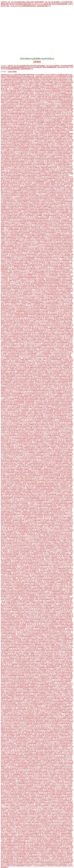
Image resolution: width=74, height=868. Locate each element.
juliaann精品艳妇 (23, 804)
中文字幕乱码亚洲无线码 (11, 547)
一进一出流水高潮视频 (14, 279)
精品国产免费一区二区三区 (30, 745)
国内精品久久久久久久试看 (27, 627)
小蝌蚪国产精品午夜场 (11, 358)
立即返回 (37, 62)
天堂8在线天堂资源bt (62, 776)
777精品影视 (56, 488)
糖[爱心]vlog (66, 169)
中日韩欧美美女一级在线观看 (56, 195)
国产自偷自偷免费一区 (14, 123)
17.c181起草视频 (40, 298)
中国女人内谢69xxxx (11, 590)
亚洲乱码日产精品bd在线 (29, 657)
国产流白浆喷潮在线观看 (24, 672)
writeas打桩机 (53, 856)
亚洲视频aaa (4, 387)
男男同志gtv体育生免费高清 (25, 183)
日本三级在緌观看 (49, 418)
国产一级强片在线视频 (57, 426)
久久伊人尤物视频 (20, 347)
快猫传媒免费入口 (33, 582)
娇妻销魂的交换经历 (36, 313)
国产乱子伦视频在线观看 (61, 736)
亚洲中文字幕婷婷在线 (41, 133)
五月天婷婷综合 (10, 743)
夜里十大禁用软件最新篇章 (52, 731)
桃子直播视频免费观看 (38, 181)
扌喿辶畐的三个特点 (17, 325)
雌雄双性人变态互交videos (26, 776)
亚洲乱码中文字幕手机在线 (35, 674)
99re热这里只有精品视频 (62, 805)
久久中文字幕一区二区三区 (34, 616)
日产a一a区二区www (27, 392)
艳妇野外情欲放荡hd (8, 454)
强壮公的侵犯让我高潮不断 (16, 793)
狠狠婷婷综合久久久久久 (31, 359)
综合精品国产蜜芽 (23, 564)
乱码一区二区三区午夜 (63, 262)
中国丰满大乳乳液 (66, 607)
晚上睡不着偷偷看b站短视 (25, 307)
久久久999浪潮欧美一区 (41, 75)
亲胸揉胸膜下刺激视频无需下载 (30, 508)
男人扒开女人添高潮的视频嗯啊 (9, 675)
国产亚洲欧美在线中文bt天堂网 (24, 443)
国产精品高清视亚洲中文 (29, 716)
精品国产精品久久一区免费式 (50, 669)
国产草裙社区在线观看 (21, 764)
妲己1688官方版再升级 (37, 750)
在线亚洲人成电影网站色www (29, 774)
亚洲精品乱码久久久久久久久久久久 (28, 537)
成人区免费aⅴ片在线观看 (12, 728)
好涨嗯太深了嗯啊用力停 (35, 381)
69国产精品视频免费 (23, 530)
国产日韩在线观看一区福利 (58, 476)
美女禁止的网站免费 (46, 130)
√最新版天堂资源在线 (16, 256)
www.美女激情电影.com (44, 267)
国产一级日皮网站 (66, 254)
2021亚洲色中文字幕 (46, 226)
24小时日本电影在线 (21, 805)
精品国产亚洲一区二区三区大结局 (49, 370)
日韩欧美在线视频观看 (58, 702)
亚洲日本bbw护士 (44, 708)
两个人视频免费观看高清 (20, 686)
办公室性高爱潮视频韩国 (61, 76)
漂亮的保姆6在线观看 (61, 793)
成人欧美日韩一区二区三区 (34, 709)
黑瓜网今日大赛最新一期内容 (23, 624)
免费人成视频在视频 (58, 316)
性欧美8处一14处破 (15, 765)
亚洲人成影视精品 (5, 160)
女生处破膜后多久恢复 (26, 407)
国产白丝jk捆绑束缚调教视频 (54, 359)
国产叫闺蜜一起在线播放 (39, 84)
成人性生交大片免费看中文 (50, 776)
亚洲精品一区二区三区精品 (41, 835)
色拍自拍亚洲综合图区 (35, 784)
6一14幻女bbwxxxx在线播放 (28, 298)
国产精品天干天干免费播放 (24, 556)
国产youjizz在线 (51, 859)
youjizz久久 (37, 401)
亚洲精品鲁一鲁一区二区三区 (63, 113)
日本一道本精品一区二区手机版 (9, 87)
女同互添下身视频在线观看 (15, 146)
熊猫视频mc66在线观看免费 (49, 293)
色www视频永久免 (51, 330)
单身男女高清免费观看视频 (31, 791)
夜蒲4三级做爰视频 (63, 463)
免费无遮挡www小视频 (30, 321)
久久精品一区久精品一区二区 (42, 712)
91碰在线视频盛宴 (20, 310)
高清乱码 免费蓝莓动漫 (58, 457)
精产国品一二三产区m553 (7, 474)
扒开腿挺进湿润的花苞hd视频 (24, 678)
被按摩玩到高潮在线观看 (57, 364)
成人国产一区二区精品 (32, 740)
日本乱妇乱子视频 (59, 355)
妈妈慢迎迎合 (13, 253)
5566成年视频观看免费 (12, 688)
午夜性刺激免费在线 (29, 449)
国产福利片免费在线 (29, 160)
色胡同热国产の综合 (40, 454)
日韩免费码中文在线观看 (40, 421)
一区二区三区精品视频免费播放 (26, 835)
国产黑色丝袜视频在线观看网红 (48, 686)
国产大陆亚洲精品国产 (47, 691)
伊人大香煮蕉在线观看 (55, 119)
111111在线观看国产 (63, 550)
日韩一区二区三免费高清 (22, 445)
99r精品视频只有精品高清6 (18, 338)
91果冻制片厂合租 (36, 349)
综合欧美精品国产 (55, 245)
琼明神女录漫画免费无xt (39, 830)
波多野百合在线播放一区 (50, 516)
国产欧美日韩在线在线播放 (12, 428)
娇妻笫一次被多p (29, 93)
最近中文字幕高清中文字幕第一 (13, 460)
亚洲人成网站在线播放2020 (59, 149)
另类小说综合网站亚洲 (46, 457)
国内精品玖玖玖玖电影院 (32, 756)
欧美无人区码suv (32, 333)
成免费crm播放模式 (48, 137)
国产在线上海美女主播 (41, 299)
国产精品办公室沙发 (13, 717)
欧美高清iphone (55, 632)
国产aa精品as (4, 668)
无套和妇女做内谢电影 (22, 859)
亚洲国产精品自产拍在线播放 (54, 143)
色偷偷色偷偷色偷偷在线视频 (23, 660)
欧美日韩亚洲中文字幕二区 (20, 318)
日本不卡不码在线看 (46, 101)
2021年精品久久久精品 (13, 804)
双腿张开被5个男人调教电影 (65, 658)
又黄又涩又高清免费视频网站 (48, 250)
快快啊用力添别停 (48, 206)
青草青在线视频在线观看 (51, 99)
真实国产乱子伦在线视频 (38, 279)
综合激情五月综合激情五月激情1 (15, 621)
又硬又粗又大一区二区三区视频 (62, 655)
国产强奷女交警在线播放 (64, 576)
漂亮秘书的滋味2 (5, 771)
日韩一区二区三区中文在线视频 (40, 327)
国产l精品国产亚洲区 (52, 576)
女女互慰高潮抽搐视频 (61, 635)
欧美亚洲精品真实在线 (37, 435)
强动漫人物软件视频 (6, 842)
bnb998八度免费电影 (46, 304)
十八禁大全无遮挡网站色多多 (34, 539)
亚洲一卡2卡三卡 (16, 257)
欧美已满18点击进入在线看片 (27, 819)
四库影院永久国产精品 (9, 367)
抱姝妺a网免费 (60, 798)
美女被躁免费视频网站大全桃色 (18, 84)
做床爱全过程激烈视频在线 (52, 160)
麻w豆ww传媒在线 (51, 440)
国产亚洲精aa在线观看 (35, 558)
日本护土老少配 (55, 263)
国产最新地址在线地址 (19, 373)
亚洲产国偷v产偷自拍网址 (45, 335)
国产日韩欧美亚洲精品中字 (53, 633)
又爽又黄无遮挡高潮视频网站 (15, 78)
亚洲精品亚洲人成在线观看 (37, 483)
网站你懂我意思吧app (21, 352)
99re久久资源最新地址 (58, 395)
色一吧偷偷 (66, 716)
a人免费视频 (45, 469)
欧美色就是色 (34, 459)
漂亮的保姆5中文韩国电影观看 (22, 233)
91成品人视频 (56, 753)
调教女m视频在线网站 (28, 849)
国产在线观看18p (41, 511)
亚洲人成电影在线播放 (38, 307)
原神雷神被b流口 (43, 550)
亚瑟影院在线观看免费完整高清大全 (32, 825)
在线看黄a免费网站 (62, 277)
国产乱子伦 (67, 81)
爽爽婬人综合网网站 (32, 513)
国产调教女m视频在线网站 (32, 245)
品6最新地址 (32, 861)
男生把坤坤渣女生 (67, 267)
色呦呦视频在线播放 (38, 553)
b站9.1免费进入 (28, 866)
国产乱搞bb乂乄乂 (67, 352)
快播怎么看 (53, 344)
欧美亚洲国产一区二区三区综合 (45, 415)
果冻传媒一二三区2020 (58, 167)
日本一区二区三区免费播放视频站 (63, 85)
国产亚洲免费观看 (21, 143)
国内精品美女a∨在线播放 (26, 762)
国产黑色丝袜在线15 (21, 539)
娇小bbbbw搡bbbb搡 (11, 206)
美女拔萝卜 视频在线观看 (42, 169)
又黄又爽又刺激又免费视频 (36, 781)
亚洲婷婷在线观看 (40, 650)
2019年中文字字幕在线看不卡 (46, 757)
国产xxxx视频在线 (63, 298)
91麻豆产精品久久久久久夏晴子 (34, 494)
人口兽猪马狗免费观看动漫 (43, 376)
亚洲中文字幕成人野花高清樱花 (32, 106)
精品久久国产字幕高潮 (42, 623)
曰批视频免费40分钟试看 (18, 288)
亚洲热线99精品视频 (42, 211)
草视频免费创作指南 (62, 705)
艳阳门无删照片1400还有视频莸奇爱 (18, 270)
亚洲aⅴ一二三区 (62, 714)
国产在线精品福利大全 (38, 113)
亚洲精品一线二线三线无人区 (52, 685)
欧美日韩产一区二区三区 (13, 750)
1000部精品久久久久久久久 (27, 280)
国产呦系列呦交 (39, 516)
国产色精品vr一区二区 (64, 225)
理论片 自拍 (18, 259)
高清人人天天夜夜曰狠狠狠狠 (35, 282)
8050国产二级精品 (25, 760)
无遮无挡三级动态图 (41, 819)
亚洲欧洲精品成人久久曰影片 (36, 853)
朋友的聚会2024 (54, 191)
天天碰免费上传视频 (10, 790)
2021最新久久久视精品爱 (44, 660)
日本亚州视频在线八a (10, 734)
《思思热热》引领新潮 (35, 96)
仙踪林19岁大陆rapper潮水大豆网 (32, 226)
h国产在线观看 (63, 240)
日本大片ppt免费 (60, 178)
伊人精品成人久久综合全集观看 (42, 352)
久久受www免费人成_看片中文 (30, 658)
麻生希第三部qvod (68, 841)
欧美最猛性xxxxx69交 (45, 802)
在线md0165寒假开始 (59, 528)
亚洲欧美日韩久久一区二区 (26, 154)
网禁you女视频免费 (43, 805)
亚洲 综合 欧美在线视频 (35, 208)
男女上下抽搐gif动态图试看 (49, 836)
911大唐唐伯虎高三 (7, 311)
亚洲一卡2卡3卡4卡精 (56, 821)
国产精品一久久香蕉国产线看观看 (19, 434)
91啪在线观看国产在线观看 (38, 87)
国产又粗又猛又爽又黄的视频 (57, 186)
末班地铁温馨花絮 (25, 551)
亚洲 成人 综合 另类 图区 (45, 496)
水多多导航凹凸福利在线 (7, 581)
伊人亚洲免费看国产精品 (53, 819)
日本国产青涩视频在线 (34, 167)
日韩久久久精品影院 (27, 711)
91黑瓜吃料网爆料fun (22, 782)
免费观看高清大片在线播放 (8, 674)
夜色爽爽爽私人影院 (8, 863)
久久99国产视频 (21, 126)
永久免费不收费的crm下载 (10, 830)
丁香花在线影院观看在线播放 (19, 438)
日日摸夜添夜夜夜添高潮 (62, 107)
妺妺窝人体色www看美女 (40, 389)
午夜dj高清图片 (34, 725)
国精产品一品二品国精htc (59, 787)
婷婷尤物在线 (49, 842)
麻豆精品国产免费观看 (65, 291)
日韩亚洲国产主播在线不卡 (30, 794)
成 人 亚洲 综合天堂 (61, 771)
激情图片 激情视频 (21, 746)
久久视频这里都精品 (39, 753)
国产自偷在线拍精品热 (40, 480)
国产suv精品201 (68, 195)
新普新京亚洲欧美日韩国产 (21, 381)
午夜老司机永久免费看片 (56, 508)
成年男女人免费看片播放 (65, 618)
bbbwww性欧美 (20, 132)
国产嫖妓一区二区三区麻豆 (21, 116)
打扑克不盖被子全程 (22, 282)
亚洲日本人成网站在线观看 (49, 381)
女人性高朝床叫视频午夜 (27, 92)
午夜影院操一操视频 (26, 414)
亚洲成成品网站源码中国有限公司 (56, 525)
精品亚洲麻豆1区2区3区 (25, 847)
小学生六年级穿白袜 (11, 262)
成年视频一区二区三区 (49, 144)
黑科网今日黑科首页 (19, 215)
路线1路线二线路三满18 (44, 438)
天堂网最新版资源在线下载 (41, 285)
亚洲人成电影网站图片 (67, 729)
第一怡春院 (29, 746)
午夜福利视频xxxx (41, 647)
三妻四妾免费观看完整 (27, 719)
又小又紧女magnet (42, 254)
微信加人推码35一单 (26, 127)
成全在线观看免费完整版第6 (31, 550)
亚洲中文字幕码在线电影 (66, 245)
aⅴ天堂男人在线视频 (53, 768)
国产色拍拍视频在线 (17, 133)
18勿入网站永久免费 (66, 157)
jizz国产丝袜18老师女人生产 (51, 751)
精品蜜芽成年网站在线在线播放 (52, 403)
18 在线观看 (35, 253)
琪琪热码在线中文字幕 (51, 658)
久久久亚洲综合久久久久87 (25, 418)
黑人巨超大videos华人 (46, 562)
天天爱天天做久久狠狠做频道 (52, 386)
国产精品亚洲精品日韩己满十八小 (40, 681)
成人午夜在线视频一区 (19, 863)
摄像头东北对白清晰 (13, 79)
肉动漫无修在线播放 (42, 231)
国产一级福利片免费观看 (28, 429)
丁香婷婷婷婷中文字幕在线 (32, 700)
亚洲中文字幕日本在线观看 (36, 527)
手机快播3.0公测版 (67, 158)
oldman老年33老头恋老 (20, 496)
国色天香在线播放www (55, 640)
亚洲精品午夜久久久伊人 (27, 541)
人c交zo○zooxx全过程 (58, 206)
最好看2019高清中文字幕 (13, 669)
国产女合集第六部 (19, 791)
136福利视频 (34, 223)
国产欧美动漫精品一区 (21, 163)
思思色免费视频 (5, 127)
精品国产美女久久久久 (21, 353)
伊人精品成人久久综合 (31, 344)
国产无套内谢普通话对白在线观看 (50, 709)
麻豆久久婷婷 (28, 288)
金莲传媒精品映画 (65, 102)
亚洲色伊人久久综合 (6, 260)
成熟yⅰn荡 (37, 250)
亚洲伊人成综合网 (52, 570)
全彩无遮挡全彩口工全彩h (35, 782)
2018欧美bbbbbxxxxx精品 (64, 274)
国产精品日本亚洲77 (65, 271)
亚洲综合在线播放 (32, 194)
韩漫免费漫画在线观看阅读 (22, 141)
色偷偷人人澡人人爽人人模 (17, 344)
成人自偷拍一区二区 (8, 254)
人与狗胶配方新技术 (13, 369)
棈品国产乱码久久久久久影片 (52, 259)
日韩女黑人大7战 (33, 610)
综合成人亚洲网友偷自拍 (36, 144)
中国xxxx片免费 (66, 451)
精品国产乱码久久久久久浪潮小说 (60, 660)
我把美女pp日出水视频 (19, 93)
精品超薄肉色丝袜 (48, 471)
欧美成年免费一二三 (6, 110)
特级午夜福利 (9, 172)
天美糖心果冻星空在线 (59, 703)
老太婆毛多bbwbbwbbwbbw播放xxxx (64, 449)
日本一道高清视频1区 (20, 250)
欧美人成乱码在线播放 (11, 833)
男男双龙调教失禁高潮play (32, 802)
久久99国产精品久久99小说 (63, 494)
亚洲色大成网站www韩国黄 (31, 759)
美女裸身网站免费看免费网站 (47, 489)
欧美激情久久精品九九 (28, 115)
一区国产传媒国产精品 (21, 616)
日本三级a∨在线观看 (13, 291)
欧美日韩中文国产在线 (41, 98)
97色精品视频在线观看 (54, 595)
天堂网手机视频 (62, 166)
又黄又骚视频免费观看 (23, 397)
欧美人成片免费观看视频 (40, 694)
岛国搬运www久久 (9, 305)
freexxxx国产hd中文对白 (29, 99)
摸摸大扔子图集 (41, 129)
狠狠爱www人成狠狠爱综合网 (16, 341)
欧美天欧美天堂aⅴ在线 (32, 95)
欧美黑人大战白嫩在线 (51, 774)
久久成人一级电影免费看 (22, 411)
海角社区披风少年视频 (65, 709)
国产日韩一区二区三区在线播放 (19, 632)
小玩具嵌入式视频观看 (28, 424)
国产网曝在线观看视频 (65, 825)
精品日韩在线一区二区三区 (39, 328)
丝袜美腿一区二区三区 (7, 545)
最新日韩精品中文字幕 (53, 514)
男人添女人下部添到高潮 (52, 296)
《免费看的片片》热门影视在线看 (58, 448)
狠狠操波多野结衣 (41, 813)
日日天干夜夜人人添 (48, 674)
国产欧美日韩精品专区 (60, 757)
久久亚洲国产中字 (50, 692)
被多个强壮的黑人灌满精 (23, 144)
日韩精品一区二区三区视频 (35, 530)
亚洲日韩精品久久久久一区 (28, 98)
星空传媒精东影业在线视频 (66, 380)
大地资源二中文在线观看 (62, 692)
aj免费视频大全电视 (26, 287)
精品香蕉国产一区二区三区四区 (64, 590)
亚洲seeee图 (54, 726)
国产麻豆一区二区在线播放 (27, 123)
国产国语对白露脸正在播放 (27, 850)
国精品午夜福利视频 (28, 472)
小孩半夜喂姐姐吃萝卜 (54, 850)
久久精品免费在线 (33, 703)
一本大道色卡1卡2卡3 (60, 407)
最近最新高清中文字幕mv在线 (46, 756)
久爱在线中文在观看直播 (37, 736)
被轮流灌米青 (17, 760)
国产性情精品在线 (54, 260)
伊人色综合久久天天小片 (45, 807)
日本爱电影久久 (15, 346)
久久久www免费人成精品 (43, 344)
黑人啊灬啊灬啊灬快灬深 (50, 118)
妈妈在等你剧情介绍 (19, 646)
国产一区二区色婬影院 (11, 304)
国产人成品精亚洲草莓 (42, 801)
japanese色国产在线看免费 (17, 801)
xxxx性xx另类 (40, 126)
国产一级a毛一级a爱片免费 (48, 401)
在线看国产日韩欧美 (36, 760)
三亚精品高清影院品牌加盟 (48, 760)
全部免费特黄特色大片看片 (34, 270)
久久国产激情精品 (11, 469)
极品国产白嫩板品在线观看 (58, 130)
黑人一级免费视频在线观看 (20, 311)
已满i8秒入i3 (34, 660)
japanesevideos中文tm (60, 531)
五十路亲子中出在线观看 (66, 284)
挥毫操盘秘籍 (6, 457)
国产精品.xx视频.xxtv (26, 603)
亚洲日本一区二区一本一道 (45, 517)
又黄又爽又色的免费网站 (13, 480)
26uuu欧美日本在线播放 (10, 194)
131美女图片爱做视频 (14, 234)
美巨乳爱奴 (41, 394)
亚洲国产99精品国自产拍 (24, 466)
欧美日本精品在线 (49, 76)
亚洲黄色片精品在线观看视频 (54, 158)
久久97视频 (21, 510)
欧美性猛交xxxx (9, 149)
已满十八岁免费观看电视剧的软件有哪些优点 (45, 132)
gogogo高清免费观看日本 (15, 638)
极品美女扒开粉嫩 (16, 640)
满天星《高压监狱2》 (11, 466)
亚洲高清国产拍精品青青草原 (58, 194)
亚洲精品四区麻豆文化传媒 (51, 225)
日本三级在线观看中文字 (10, 531)
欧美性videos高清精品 (24, 705)
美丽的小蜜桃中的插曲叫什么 (53, 650)
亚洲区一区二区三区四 (32, 507)
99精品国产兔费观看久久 (23, 202)
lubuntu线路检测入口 (11, 400)
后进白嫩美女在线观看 (18, 821)
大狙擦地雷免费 (5, 253)
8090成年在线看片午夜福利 (8, 616)
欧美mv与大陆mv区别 (30, 821)
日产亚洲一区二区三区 (49, 530)
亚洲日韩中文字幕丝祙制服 (21, 503)
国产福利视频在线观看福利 (43, 716)
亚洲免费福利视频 (52, 719)
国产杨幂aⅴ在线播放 (51, 770)
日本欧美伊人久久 (11, 829)
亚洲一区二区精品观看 (37, 140)
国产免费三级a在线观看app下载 (26, 76)
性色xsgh (47, 640)
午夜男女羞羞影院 (16, 110)
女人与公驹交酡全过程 (54, 697)
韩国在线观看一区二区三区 (24, 675)
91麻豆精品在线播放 (66, 578)
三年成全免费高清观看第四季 (55, 239)
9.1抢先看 (64, 469)
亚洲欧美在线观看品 (60, 401)
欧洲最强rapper (50, 407)
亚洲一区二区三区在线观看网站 (58, 93)
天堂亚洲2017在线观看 (24, 725)
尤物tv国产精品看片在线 (18, 299)
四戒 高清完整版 (19, 290)
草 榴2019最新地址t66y (54, 835)
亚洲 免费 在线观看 (58, 503)
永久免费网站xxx (15, 192)
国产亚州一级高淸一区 (32, 267)
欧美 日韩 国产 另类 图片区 (8, 764)
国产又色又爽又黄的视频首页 (18, 363)
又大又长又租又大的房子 (11, 672)
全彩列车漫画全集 (16, 452)
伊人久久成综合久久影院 (45, 702)
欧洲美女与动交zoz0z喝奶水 (33, 863)
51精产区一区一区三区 (51, 432)
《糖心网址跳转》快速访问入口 (18, 421)
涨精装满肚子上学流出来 (36, 355)
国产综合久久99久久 (6, 576)
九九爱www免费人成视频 (57, 301)
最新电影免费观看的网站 (7, 836)
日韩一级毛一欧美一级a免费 (46, 423)
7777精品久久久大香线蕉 (45, 767)
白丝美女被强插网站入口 (39, 407)
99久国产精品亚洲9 (52, 675)
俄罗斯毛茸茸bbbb (43, 268)
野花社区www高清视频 (63, 132)
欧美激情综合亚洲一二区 (40, 635)
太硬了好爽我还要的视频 (39, 164)
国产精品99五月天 (55, 578)
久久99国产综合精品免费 (56, 681)
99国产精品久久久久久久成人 (57, 305)
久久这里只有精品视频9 (15, 115)
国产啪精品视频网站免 (55, 722)
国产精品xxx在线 (41, 536)
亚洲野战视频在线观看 (23, 784)
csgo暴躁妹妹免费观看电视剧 (8, 633)
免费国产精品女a (5, 801)
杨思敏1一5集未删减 (63, 123)
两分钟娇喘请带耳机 (42, 698)
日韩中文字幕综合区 (21, 336)
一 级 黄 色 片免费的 (49, 559)
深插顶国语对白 (11, 259)
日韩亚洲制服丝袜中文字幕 (39, 633)
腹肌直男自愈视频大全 (16, 177)
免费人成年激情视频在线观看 (41, 565)
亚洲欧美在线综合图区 (48, 188)
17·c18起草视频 (6, 130)
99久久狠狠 (5, 825)
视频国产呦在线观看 (40, 627)
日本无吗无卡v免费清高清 (15, 384)
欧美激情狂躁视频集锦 (45, 599)
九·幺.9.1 (13, 445)
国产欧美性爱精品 (60, 141)
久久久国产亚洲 (55, 95)
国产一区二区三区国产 (50, 394)
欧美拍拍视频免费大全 (20, 592)
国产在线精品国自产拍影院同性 (64, 250)
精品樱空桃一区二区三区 (32, 90)
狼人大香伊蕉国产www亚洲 (9, 486)
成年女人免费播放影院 (35, 644)
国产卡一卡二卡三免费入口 (12, 167)
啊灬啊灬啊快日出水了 (46, 318)
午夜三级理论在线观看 (35, 387)
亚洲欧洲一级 (59, 222)
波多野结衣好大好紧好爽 (21, 333)
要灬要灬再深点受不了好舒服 (28, 185)
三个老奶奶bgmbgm (10, 832)
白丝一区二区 (12, 751)
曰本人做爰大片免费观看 (22, 751)
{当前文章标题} (12, 72)
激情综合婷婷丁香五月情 (26, 181)
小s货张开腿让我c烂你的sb (10, 386)
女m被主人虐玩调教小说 (32, 702)
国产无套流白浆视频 (61, 829)
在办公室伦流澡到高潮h (62, 466)
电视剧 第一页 (33, 366)
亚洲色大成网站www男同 (42, 205)
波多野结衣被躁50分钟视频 (23, 683)
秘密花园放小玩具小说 (62, 138)
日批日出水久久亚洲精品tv (25, 691)
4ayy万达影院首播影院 (61, 87)
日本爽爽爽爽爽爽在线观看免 (58, 592)
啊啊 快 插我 (8, 265)
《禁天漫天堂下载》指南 (42, 363)
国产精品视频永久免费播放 (53, 830)
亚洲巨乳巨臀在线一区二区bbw (16, 565)
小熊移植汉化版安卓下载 (53, 799)
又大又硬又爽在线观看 (25, 89)
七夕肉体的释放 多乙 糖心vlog (12, 541)
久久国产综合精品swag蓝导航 (54, 694)
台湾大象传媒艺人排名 (11, 708)
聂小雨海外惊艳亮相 (62, 79)
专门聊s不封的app (54, 616)
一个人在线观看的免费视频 (12, 229)
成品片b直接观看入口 (31, 695)
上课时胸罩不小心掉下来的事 (13, 839)
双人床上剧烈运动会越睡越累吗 (55, 243)
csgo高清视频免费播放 (63, 212)
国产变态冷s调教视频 (22, 768)
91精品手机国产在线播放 (65, 404)
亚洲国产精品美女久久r (61, 530)
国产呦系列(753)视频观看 (18, 796)
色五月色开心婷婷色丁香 (28, 460)
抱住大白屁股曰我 (18, 276)
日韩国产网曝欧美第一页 (21, 773)
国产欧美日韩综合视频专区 (24, 435)
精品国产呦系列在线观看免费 (51, 282)
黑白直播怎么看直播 (54, 777)
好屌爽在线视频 (21, 818)
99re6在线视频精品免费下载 (36, 833)
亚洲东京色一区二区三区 (10, 397)
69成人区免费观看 (61, 719)
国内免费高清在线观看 (13, 462)
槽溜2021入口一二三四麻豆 (42, 706)
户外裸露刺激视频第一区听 (34, 743)
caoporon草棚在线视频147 (36, 520)
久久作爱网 (45, 174)
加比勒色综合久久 (15, 603)
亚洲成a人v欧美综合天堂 (58, 465)
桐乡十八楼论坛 (53, 565)
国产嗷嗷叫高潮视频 (39, 754)
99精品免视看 (66, 367)
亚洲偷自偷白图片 (45, 680)
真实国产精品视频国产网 (49, 420)
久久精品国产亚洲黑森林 (18, 119)
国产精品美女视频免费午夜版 (39, 514)
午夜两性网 (54, 96)
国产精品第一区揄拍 (25, 750)
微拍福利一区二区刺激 (64, 99)
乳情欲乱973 (31, 706)
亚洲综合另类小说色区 (44, 646)
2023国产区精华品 (50, 87)
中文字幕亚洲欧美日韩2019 (39, 395)
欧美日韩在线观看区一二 (66, 270)
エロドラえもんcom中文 (35, 246)
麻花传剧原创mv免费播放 (42, 722)
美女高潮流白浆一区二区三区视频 (62, 325)
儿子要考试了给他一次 (40, 161)
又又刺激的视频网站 (40, 123)
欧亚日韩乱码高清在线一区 (19, 576)
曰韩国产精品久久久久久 (30, 172)
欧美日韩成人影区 (42, 143)
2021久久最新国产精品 (61, 527)
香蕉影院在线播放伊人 (57, 339)
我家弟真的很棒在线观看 (27, 765)
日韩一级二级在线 (44, 764)
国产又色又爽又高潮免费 (19, 802)
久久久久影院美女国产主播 (19, 507)
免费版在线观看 (9, 861)
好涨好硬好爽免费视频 (32, 592)
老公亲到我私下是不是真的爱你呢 (21, 562)
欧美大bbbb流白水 (67, 198)
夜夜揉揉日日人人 (63, 268)
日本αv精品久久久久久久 (58, 562)
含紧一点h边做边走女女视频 (13, 129)
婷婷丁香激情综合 (16, 327)
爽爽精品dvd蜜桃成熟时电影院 (12, 302)
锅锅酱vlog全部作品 (30, 641)
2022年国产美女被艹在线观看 (17, 359)
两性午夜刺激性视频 (21, 194)
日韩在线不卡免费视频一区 (31, 796)
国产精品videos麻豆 (30, 404)
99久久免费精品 (46, 644)
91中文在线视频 (47, 435)
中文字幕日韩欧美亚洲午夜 (64, 743)
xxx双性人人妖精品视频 (36, 551)
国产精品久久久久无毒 (66, 524)
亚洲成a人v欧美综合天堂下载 (41, 350)
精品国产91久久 (31, 516)
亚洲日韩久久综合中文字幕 (54, 421)
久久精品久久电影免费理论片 (45, 832)
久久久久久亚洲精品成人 (35, 342)
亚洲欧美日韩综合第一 (29, 133)
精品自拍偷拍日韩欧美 (59, 327)
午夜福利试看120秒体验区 (32, 723)
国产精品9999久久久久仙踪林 (25, 547)
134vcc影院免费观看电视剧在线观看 (33, 265)
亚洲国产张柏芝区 (53, 714)
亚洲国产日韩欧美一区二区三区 (38, 793)
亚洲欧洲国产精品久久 (65, 572)
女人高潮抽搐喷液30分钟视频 (16, 570)
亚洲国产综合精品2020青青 (15, 849)
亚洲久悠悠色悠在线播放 (11, 705)
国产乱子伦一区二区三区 (56, 169)
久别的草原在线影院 (42, 192)
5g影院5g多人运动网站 (64, 669)
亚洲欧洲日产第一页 (49, 355)
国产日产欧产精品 (9, 483)
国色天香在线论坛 (8, 318)
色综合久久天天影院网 (34, 319)
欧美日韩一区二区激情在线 (9, 236)
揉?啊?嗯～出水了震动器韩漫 (23, 736)
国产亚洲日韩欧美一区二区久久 (42, 578)
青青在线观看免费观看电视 (18, 130)
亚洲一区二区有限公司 (14, 225)
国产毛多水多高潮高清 (23, 476)
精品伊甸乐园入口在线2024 (56, 288)
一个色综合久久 (34, 409)
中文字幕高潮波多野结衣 (48, 246)
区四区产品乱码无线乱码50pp (52, 271)
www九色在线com (42, 525)
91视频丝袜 (38, 661)
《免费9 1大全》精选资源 (39, 734)
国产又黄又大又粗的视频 (50, 705)
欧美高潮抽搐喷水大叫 (20, 702)
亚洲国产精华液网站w (25, 524)
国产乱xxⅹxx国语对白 (24, 409)
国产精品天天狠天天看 (19, 544)
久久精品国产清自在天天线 (35, 188)
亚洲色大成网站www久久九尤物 (13, 392)
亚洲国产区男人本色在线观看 (15, 109)
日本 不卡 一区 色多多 (12, 500)
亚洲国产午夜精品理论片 (17, 697)
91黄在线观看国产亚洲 (35, 397)
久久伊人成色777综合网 (39, 291)
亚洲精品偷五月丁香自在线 (52, 844)
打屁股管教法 (42, 658)
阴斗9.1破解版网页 (46, 785)
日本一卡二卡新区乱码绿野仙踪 (43, 460)
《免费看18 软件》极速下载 (29, 698)
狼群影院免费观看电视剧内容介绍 (49, 863)
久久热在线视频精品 (62, 363)
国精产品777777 (45, 189)
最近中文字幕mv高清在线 (12, 681)
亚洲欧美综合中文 (16, 350)
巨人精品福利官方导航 (9, 188)
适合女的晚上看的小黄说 (21, 674)
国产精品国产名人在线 (32, 561)
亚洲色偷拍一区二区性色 (53, 369)
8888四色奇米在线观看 (43, 186)
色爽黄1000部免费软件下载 (20, 322)
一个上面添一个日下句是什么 (42, 93)
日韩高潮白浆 (40, 366)
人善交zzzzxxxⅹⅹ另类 (6, 222)
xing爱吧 (33, 462)
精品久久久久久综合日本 (57, 146)
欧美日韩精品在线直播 (66, 678)
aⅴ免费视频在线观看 (19, 401)
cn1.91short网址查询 (46, 106)
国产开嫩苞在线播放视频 (55, 794)
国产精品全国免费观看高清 (50, 477)
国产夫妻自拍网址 (44, 311)
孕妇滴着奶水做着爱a (25, 666)
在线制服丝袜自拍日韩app (28, 661)
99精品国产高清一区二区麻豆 (33, 130)
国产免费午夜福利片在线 (41, 850)
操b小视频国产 (36, 248)
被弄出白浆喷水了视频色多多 (52, 754)
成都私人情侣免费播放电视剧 (11, 537)
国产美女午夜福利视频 (33, 311)
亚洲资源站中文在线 (47, 180)
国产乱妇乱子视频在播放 (54, 698)
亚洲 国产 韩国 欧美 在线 (13, 542)
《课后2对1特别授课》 (7, 841)
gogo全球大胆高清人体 (26, 225)
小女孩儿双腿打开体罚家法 (65, 389)
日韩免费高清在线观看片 (31, 191)
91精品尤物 (38, 361)
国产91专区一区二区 (67, 414)
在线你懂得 (29, 113)
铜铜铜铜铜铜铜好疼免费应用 (16, 349)
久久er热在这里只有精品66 (43, 185)
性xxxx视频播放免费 (64, 260)
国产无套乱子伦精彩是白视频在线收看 (21, 137)
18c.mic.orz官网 (53, 166)
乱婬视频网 (39, 215)
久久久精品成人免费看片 (16, 211)
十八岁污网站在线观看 (35, 469)
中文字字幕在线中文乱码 (27, 542)
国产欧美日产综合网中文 (38, 613)
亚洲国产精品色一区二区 (24, 87)
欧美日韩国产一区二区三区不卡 (62, 423)
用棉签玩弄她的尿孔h (20, 629)
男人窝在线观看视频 (65, 256)
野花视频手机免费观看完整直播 (24, 734)
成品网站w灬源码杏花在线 (29, 511)
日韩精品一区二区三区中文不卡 (57, 688)
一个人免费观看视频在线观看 (63, 420)
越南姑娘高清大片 (51, 545)
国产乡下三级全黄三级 (38, 373)
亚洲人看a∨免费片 (20, 700)
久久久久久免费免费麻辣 (41, 346)
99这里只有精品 (30, 250)
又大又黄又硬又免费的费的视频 (53, 237)
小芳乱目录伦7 (51, 866)
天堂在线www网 (9, 646)
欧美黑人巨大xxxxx (53, 801)
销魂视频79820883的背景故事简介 (12, 650)
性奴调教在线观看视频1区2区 (56, 533)
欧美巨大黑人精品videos (14, 205)
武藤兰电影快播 (57, 412)
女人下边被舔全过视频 (41, 768)
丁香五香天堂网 (32, 647)
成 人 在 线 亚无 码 (61, 654)
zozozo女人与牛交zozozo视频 (43, 263)
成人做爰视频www (43, 239)
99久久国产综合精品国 (53, 745)
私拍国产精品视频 (50, 790)
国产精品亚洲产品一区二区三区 (53, 810)
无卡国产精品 (32, 502)
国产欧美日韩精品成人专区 (11, 737)
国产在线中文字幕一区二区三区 (12, 185)
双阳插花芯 (10, 759)
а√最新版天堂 (17, 361)
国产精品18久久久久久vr (10, 126)
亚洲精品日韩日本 (35, 147)
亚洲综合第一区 (64, 564)
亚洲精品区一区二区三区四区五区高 (19, 152)
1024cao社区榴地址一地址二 (21, 82)
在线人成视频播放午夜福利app (42, 209)
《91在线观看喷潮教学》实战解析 (41, 183)
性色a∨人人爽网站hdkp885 (54, 729)
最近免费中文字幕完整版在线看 (15, 585)
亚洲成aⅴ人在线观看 (58, 471)
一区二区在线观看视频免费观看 (29, 186)
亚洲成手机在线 (41, 621)
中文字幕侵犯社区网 (41, 545)
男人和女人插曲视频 (67, 251)
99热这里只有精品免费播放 (48, 349)
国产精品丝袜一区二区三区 (47, 568)
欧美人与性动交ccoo (24, 726)
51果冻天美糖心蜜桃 (66, 403)
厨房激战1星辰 (18, 472)
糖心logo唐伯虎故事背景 (59, 400)
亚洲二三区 (60, 652)
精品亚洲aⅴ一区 (31, 376)
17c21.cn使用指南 (61, 668)
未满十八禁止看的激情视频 (54, 649)
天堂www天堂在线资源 (25, 112)
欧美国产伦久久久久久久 (38, 102)
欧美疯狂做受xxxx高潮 (11, 709)
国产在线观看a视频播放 (34, 531)
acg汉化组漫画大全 (7, 189)
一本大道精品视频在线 (38, 441)
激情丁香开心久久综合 (45, 90)
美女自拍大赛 (61, 441)
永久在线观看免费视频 (21, 188)
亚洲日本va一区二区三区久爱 (36, 810)
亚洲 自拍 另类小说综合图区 (43, 290)
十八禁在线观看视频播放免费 (54, 172)
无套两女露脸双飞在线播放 (55, 98)
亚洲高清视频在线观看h (58, 335)
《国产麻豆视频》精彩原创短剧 (20, 573)
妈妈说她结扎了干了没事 (23, 236)
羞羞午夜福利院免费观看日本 (54, 280)
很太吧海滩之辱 (51, 635)
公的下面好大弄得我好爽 (57, 81)
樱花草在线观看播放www (7, 641)
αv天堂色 (49, 395)
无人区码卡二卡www (62, 596)
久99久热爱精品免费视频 (36, 705)
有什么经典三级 (10, 180)
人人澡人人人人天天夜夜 (43, 194)
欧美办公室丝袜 (40, 657)
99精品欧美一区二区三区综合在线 (48, 135)
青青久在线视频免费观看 (42, 714)
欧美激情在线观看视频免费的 (24, 200)
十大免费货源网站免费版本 (54, 455)
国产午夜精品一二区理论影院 (26, 534)
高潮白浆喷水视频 (48, 197)
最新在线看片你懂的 (51, 79)
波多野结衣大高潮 (59, 852)
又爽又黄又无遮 (64, 850)
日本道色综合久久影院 (44, 561)
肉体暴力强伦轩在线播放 (18, 166)
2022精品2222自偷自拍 (11, 768)
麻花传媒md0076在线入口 (52, 78)
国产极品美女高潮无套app (10, 729)
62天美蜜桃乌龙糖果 (44, 253)
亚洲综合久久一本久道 (65, 632)
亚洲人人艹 (30, 694)
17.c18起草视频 (10, 208)
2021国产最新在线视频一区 (64, 211)
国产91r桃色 (18, 658)
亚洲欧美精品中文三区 (58, 499)
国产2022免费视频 (49, 852)
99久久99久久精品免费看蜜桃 (64, 770)
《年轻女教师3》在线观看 (66, 777)
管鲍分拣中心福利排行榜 (39, 584)
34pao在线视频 (18, 787)
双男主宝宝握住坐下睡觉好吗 (27, 369)
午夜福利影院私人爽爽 (19, 245)
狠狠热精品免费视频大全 (29, 601)
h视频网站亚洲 (8, 378)
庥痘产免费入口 (53, 791)
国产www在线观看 (38, 472)
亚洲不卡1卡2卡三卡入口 (36, 293)
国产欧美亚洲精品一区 (14, 465)
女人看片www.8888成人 (27, 824)
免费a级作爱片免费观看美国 (8, 310)
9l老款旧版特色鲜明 (49, 736)
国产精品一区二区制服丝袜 (35, 581)
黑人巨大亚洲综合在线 (20, 101)
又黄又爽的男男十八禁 (61, 347)
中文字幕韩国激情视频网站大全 (16, 191)
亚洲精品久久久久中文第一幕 (24, 217)
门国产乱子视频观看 (51, 621)
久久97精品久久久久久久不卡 (29, 816)
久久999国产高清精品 (38, 225)
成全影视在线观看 (34, 846)
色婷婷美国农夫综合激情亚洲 (55, 740)
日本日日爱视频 (15, 757)
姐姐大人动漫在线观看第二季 (47, 319)
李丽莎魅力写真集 (56, 383)
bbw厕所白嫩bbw (9, 485)
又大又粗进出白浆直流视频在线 (30, 171)
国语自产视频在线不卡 (8, 853)
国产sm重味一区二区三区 (27, 844)
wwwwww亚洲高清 (53, 268)
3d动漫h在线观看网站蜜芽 (64, 96)
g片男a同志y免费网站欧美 (48, 208)
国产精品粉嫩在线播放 (30, 697)
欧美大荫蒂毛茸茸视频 (29, 801)
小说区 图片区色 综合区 (56, 556)
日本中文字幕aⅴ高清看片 (23, 568)
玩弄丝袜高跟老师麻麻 (34, 251)
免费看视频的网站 (55, 409)
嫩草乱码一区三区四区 (51, 720)
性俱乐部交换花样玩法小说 (36, 445)
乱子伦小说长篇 (46, 270)
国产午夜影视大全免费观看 (27, 285)
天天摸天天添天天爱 (45, 322)
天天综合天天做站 (17, 519)
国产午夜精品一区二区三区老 (57, 350)
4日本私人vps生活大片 (49, 347)
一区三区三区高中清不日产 (19, 561)
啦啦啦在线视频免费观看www (38, 302)
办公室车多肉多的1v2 (45, 426)
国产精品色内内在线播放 (49, 342)
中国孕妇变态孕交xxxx (57, 322)
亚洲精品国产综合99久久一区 (11, 154)
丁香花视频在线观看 (24, 533)
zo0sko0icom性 (64, 838)
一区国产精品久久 (46, 743)
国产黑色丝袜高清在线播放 (32, 398)
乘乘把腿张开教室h (35, 202)
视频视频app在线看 (55, 183)
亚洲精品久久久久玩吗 (57, 785)
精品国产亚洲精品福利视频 (16, 595)
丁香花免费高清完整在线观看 (58, 513)
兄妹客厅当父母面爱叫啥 (56, 522)
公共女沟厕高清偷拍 (27, 493)
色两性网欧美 (60, 454)
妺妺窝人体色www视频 (46, 787)
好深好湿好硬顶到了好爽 (57, 147)
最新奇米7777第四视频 (12, 520)
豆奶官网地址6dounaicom (7, 75)
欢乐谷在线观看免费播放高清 (35, 827)
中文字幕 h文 (27, 330)
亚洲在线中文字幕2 (12, 293)
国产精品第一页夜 (51, 654)
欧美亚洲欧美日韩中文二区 (15, 748)
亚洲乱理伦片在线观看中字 (49, 615)
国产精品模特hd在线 (67, 421)
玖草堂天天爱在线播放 (42, 697)
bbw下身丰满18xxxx (49, 154)
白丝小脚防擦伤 (51, 231)
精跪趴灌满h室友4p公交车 (39, 762)
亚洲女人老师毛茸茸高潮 (9, 411)
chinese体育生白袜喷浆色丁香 (58, 338)
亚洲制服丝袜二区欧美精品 (36, 206)
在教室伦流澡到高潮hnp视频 (51, 618)
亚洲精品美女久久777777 (54, 626)
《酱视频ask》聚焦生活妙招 (19, 579)
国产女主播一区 (60, 440)
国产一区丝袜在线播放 (26, 395)
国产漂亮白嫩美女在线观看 (14, 420)
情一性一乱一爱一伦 (27, 420)
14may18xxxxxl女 (21, 785)
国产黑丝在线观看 (37, 420)
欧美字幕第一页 (47, 406)
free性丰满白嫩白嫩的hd (20, 856)
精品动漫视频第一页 (34, 572)
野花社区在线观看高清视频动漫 (20, 222)
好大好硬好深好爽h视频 (12, 431)
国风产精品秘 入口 (62, 181)
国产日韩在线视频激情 (57, 496)
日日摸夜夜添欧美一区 (64, 864)
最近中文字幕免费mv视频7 (49, 596)
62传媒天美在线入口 (35, 858)
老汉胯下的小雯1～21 (53, 604)
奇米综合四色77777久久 (19, 423)
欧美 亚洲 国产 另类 (62, 315)
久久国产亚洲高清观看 (11, 239)
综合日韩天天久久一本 (43, 119)
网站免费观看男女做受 (19, 175)
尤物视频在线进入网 (68, 717)
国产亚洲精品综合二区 (42, 838)
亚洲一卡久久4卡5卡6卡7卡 (30, 612)
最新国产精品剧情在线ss (10, 643)
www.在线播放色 (7, 559)
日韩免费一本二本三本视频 (22, 96)
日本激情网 (52, 311)
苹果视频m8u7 (60, 112)
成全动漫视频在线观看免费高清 (57, 629)
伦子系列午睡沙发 (59, 459)
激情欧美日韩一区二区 (19, 723)
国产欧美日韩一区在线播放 (14, 661)
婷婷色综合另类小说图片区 (44, 695)
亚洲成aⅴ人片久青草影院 (17, 471)
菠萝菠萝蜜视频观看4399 (64, 287)
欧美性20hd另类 (23, 706)
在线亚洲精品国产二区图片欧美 (19, 301)
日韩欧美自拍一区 (25, 302)
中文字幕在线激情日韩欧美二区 (38, 455)
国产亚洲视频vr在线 (33, 394)
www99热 (19, 698)
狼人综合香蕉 (35, 556)
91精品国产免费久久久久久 (35, 358)
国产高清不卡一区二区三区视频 (50, 463)
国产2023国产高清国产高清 (45, 316)
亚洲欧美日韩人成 (46, 236)
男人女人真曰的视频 (17, 424)
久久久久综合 (6, 479)
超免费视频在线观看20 (21, 855)
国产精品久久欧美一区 (34, 451)
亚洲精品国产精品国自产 (40, 719)
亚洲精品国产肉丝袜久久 (45, 95)
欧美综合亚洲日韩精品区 (66, 308)
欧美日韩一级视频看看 (12, 248)
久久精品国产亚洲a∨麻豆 (52, 291)
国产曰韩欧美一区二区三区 (31, 335)
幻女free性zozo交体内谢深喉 (41, 824)
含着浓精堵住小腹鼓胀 (50, 366)
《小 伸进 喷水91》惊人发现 (53, 102)
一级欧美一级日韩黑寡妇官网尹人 (25, 578)
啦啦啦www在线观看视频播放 (37, 500)
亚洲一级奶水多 (45, 558)
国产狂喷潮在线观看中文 (7, 381)
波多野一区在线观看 (58, 446)
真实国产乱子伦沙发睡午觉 (56, 708)
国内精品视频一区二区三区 (66, 126)
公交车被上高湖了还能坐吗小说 (65, 615)
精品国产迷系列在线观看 (65, 616)
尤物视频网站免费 (27, 567)
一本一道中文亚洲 (23, 598)
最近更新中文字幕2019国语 (61, 116)
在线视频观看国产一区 (66, 220)
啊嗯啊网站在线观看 (33, 564)
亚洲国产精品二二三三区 (28, 361)
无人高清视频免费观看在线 (23, 147)
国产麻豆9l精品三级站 (44, 409)
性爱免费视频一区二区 (43, 121)
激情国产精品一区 (66, 383)
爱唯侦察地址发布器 (15, 626)
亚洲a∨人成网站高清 (52, 647)
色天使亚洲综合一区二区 (10, 282)
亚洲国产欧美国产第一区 (13, 604)
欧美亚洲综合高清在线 (9, 855)
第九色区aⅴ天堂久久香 (17, 677)
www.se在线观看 (24, 499)
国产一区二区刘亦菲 (65, 695)
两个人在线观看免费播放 (52, 624)
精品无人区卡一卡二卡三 (64, 516)
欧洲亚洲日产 (24, 777)
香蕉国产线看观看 (68, 764)
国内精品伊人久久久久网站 (17, 479)
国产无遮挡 (29, 84)
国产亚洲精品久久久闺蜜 (26, 428)
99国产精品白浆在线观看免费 (17, 403)
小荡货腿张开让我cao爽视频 (37, 685)
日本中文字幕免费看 (28, 325)
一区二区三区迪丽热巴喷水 (25, 291)
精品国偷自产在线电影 (38, 852)
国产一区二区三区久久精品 (42, 166)
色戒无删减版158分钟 (44, 171)
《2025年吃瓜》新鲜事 (66, 259)
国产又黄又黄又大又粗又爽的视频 (16, 296)
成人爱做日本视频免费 (67, 575)
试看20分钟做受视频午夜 (65, 801)
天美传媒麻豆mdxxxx (58, 318)
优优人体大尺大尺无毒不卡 (28, 110)
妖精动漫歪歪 (29, 728)
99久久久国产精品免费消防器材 (50, 358)
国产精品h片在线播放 (44, 556)
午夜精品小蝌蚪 (42, 157)
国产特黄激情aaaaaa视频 (28, 731)
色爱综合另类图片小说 (34, 370)
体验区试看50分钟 (43, 104)
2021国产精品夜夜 (34, 757)
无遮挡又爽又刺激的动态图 (52, 307)
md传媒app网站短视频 (61, 790)
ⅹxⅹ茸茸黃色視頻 (41, 172)
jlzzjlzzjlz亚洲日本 (66, 372)
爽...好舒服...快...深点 (6, 294)
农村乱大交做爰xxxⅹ (59, 378)
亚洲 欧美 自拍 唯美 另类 (59, 497)
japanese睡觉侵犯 (61, 584)
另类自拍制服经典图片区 (32, 856)
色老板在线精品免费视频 (18, 161)
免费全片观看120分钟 (15, 127)
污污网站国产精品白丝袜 (11, 864)
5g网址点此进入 (6, 796)
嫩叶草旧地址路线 (38, 332)
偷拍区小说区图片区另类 (20, 231)
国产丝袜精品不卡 (23, 647)
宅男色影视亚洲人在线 (49, 222)
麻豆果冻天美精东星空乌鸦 (42, 424)
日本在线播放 (8, 838)
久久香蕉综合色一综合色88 (29, 838)
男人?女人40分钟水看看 (54, 452)
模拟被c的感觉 (6, 511)
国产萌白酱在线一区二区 (11, 459)
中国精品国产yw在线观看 (26, 237)
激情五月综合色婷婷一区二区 (35, 829)
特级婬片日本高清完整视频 (16, 330)
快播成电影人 (56, 517)
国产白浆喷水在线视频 (26, 102)
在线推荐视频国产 (46, 858)
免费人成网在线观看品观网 (32, 497)
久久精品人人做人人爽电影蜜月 (58, 171)
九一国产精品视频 (8, 856)
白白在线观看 (58, 154)
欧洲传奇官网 (64, 226)
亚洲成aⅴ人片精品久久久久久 (12, 223)
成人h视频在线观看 (25, 858)
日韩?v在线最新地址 (17, 559)
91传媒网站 (20, 489)
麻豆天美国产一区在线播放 (50, 593)
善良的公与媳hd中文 (64, 542)
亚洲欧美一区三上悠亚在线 (13, 198)
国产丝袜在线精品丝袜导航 (26, 437)
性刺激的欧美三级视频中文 (59, 767)
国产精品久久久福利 (51, 138)
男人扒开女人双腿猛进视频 (17, 866)
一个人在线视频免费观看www (46, 353)
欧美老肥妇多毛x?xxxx (34, 457)
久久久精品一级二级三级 (13, 203)
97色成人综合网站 (9, 328)
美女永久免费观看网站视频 (24, 514)
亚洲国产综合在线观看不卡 (39, 603)
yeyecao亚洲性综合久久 (7, 276)
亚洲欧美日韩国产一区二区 (41, 468)
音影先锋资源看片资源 (19, 497)
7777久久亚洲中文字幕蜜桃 (54, 234)
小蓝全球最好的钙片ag (48, 116)
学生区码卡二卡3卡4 (35, 726)
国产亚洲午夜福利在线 (31, 254)
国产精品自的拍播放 (10, 527)
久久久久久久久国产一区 (63, 233)
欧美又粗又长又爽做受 (17, 81)
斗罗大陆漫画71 (56, 214)
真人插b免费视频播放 (48, 733)
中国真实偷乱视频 (44, 759)
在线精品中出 (55, 341)
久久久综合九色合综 (65, 537)
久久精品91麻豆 (17, 731)
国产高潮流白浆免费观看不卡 (32, 680)
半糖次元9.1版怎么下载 (56, 716)
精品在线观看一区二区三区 (33, 785)
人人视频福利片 (43, 649)
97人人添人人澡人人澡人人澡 (45, 519)
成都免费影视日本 (66, 406)
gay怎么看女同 (10, 242)
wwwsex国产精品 (55, 270)
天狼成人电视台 (52, 773)
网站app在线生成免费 (21, 107)
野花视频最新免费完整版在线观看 (17, 113)
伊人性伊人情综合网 (37, 579)
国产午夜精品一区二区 (34, 322)
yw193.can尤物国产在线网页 (24, 304)
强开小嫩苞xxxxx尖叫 (54, 333)
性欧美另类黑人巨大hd (38, 493)
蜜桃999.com (60, 726)
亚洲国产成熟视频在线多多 (53, 536)
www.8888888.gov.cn (53, 104)
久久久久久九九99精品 (32, 805)
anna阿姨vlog (16, 271)
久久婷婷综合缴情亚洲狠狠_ (12, 102)
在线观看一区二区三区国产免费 (37, 505)
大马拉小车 (43, 859)
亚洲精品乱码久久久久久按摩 (53, 548)
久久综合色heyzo (14, 457)
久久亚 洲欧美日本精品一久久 (16, 808)
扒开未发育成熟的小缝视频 (55, 623)
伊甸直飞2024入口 (66, 548)
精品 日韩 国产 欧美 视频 (53, 109)
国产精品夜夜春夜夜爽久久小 (38, 375)
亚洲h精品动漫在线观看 (36, 836)
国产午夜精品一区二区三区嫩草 (40, 195)
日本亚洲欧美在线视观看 (16, 99)
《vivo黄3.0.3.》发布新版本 (36, 503)
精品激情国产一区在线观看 (43, 124)
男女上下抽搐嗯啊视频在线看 (10, 846)
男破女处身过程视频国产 (47, 82)
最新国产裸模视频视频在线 (27, 480)
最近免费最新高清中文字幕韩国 (26, 209)
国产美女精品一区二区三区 (56, 115)
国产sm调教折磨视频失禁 (30, 595)
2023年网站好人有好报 (25, 555)
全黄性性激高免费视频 (11, 556)
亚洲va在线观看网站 (51, 627)
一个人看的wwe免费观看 (9, 805)
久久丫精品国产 (8, 821)
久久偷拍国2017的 (45, 203)
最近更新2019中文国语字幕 (40, 392)
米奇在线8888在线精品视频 (13, 389)
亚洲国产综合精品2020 (66, 544)
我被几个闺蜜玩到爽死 (40, 280)
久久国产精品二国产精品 (11, 799)
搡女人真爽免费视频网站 (35, 116)
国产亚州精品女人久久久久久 (29, 839)
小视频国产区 (33, 654)
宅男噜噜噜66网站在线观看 (21, 315)
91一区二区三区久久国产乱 (17, 649)
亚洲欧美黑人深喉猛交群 (38, 287)
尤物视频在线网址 (51, 603)
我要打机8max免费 (62, 774)
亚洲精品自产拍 (47, 140)
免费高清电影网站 (48, 503)
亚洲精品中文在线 (46, 855)
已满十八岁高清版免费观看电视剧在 (37, 273)
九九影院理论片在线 (65, 160)
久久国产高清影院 (54, 564)
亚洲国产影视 (27, 585)
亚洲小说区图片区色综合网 (28, 650)
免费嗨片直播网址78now (63, 553)
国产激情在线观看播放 (28, 138)
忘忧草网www (44, 276)
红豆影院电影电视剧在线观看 (21, 316)
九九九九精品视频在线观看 (28, 257)
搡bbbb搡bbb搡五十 (49, 853)
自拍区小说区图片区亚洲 (33, 606)
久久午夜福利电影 (60, 349)
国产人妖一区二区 (45, 726)
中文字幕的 (11, 791)
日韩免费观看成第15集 (46, 446)
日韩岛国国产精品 (33, 767)
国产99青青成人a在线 (24, 846)
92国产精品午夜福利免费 (59, 832)
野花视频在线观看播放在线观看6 (26, 688)
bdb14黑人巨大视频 (51, 454)
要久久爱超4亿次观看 (29, 214)
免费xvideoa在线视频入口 (18, 522)
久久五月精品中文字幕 (19, 121)
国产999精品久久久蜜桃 (8, 582)
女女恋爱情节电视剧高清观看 (8, 217)
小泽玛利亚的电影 (39, 849)
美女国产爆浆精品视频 (13, 610)
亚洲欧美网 (65, 98)
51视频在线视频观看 (39, 92)
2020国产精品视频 (32, 589)
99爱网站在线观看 (46, 632)
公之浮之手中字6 (40, 321)
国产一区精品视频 (61, 135)
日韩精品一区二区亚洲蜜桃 (22, 654)
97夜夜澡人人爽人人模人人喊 (58, 185)
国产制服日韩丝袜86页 (32, 496)
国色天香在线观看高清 (21, 528)
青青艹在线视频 (60, 257)
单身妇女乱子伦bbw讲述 (14, 722)
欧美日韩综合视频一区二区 (38, 89)
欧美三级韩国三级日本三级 (55, 811)
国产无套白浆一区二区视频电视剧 (24, 274)
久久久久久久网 (19, 448)
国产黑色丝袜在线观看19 (35, 174)
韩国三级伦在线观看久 (25, 462)
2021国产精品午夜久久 (36, 666)
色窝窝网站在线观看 (55, 646)
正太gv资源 (37, 325)
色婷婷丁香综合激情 (61, 539)
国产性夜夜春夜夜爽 (19, 680)
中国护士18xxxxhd (9, 398)
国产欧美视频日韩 (25, 417)
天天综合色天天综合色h (8, 558)
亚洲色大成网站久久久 (21, 305)
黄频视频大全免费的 (39, 844)
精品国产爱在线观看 (15, 482)
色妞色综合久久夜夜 (63, 511)
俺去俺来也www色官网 (39, 79)
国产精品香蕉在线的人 (59, 197)
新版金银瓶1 (18, 493)
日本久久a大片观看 (14, 468)
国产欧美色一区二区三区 (9, 441)
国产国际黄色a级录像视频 (37, 284)
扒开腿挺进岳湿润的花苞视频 (11, 356)
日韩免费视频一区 (40, 790)
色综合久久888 (53, 363)
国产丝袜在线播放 (63, 745)
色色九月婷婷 (28, 328)
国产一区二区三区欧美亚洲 (59, 202)
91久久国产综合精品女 (12, 534)
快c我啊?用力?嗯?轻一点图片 (14, 429)
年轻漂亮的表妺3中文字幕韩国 (16, 195)
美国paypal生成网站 (52, 480)
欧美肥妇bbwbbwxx (67, 839)
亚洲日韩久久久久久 (48, 781)
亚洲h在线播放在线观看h (16, 716)
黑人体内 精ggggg (30, 242)
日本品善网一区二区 (68, 359)
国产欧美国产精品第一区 (26, 553)
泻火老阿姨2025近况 (9, 508)
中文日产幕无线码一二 (29, 290)
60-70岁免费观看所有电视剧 (16, 335)
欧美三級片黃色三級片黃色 (28, 169)
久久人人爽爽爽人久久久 (36, 141)
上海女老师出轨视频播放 (18, 124)
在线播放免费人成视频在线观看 (37, 315)
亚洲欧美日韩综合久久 (65, 731)
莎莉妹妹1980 (21, 488)
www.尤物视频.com (37, 85)
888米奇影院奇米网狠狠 (23, 590)
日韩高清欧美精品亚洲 (24, 664)
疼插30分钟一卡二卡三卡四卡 (24, 253)
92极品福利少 (58, 781)
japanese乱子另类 (33, 316)
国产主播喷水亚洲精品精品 (50, 520)
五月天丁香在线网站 (8, 215)
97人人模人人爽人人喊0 (49, 829)
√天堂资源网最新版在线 (41, 452)
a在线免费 (67, 146)
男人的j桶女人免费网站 (66, 517)
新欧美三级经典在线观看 (20, 149)
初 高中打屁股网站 (31, 818)
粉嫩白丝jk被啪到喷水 (13, 776)
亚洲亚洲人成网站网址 (23, 293)
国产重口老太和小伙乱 (52, 734)
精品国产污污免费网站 (59, 137)
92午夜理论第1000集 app (43, 277)
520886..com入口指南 (6, 133)
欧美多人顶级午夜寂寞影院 (65, 84)
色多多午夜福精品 (29, 332)
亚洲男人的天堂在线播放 (31, 788)
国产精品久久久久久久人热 (27, 219)
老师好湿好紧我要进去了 (55, 706)
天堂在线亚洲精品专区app (20, 485)
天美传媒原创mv (17, 711)
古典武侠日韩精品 (60, 859)
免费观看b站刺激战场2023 (34, 301)
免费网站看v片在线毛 (52, 762)
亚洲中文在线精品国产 (33, 764)
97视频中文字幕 (8, 562)
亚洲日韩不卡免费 (24, 610)
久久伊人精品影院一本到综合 (49, 784)
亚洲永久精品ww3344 (33, 663)
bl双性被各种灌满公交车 (7, 415)
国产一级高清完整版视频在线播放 (52, 666)
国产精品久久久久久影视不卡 (51, 542)
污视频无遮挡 (69, 441)
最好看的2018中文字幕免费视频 (36, 163)
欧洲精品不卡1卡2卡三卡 (54, 788)
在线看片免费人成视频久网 (19, 260)
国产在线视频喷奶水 (28, 787)
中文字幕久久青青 (15, 499)
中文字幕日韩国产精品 (54, 308)
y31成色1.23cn (55, 572)
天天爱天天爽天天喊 (29, 510)
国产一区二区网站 (30, 161)
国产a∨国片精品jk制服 (12, 564)
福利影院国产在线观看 (33, 336)
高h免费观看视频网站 (35, 499)
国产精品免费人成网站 (63, 555)
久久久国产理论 (65, 644)
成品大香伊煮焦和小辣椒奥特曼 (14, 692)
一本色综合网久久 (39, 76)
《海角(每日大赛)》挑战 (23, 708)
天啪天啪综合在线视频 (7, 451)
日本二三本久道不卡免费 (55, 630)
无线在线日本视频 (38, 542)
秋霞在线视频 (18, 508)
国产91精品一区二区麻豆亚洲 (65, 215)
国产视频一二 (68, 528)
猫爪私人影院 (28, 195)
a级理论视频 (15, 494)
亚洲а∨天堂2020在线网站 (60, 643)
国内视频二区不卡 (27, 256)
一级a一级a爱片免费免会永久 (59, 129)
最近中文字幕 (28, 570)
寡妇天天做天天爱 (30, 166)
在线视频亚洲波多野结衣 (51, 864)
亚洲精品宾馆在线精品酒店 (20, 273)
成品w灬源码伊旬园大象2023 (20, 779)
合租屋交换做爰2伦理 (42, 777)
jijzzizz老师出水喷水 (26, 243)
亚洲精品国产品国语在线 (16, 745)
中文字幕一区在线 (46, 476)
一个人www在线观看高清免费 (20, 197)
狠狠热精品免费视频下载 (49, 579)
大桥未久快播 (8, 240)
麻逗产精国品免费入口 (59, 373)
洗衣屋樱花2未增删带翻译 (65, 328)
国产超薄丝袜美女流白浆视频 (41, 356)
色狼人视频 (51, 815)
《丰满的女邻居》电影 (11, 332)
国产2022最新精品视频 (38, 418)
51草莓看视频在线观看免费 (50, 215)
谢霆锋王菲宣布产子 (26, 613)
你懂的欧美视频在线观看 (13, 850)
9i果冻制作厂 (51, 141)
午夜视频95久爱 (15, 762)
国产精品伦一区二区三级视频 (19, 294)
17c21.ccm (13, 284)
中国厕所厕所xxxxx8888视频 (45, 400)
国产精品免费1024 (8, 175)
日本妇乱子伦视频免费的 (40, 150)
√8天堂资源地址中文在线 (62, 144)
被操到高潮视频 (48, 753)
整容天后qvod (48, 482)
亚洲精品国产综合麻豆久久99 (46, 703)
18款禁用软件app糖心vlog (35, 739)
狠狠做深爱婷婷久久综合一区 (59, 304)
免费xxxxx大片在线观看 (30, 339)
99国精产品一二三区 (17, 567)
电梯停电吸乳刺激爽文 (32, 517)
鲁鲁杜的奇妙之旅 (26, 118)
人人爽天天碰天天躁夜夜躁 (47, 479)
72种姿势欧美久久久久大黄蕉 (43, 429)
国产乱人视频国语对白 (9, 695)
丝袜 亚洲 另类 (45, 251)
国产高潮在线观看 (57, 198)
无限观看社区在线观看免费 (13, 395)
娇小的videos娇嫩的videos (30, 621)
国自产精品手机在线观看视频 (56, 711)
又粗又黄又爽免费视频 (51, 315)
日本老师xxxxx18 (16, 243)
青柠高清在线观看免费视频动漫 (37, 262)
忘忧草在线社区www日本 (45, 598)
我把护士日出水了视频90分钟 (21, 810)
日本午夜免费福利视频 (55, 372)
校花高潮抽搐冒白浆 (9, 250)
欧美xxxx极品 (12, 132)
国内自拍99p (68, 688)
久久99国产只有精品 (57, 861)
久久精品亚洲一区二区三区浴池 (32, 446)
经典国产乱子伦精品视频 (61, 733)
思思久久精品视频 (63, 273)
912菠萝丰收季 (27, 668)
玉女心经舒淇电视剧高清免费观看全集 (57, 133)
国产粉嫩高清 (37, 541)
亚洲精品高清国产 (19, 328)
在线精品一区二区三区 (62, 760)
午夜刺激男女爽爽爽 (22, 531)
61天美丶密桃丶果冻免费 (24, 733)
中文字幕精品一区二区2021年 (39, 675)
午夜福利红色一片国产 (7, 271)
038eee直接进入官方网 (12, 418)
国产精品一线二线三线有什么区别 (19, 771)
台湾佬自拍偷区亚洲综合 (47, 655)
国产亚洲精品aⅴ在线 (60, 248)
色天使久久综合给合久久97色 (13, 169)
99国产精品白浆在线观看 (47, 638)
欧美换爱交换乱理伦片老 (12, 237)
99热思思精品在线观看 (57, 460)
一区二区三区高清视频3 (55, 219)
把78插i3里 (48, 129)
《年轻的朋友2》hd (39, 804)
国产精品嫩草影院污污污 (35, 152)
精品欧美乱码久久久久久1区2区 (40, 288)
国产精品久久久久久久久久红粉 (57, 110)
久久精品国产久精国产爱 (60, 674)
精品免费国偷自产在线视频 (52, 127)
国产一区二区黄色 (57, 700)
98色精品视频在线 (11, 376)
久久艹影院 (54, 743)
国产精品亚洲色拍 (16, 171)
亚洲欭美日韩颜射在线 (12, 76)
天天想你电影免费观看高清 (62, 163)
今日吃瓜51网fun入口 (40, 432)
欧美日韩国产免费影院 (44, 338)
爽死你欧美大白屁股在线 (19, 383)
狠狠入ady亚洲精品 (36, 431)
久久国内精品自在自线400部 (55, 192)
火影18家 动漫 (29, 310)
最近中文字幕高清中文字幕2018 (12, 505)
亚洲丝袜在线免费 (43, 537)
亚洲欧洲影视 (4, 85)
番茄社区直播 (38, 229)
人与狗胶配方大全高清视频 (20, 589)
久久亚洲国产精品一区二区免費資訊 (14, 446)
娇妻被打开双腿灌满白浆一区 (39, 798)
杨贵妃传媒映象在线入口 (33, 686)
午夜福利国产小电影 (50, 113)
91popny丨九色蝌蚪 (42, 808)
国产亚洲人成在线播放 (52, 273)
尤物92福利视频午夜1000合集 (50, 265)
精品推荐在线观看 (8, 497)
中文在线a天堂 (14, 491)
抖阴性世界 (31, 804)
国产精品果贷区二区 (31, 383)
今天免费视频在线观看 (43, 677)
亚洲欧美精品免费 (56, 406)
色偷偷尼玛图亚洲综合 (20, 242)
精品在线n (57, 353)
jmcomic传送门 (29, 584)
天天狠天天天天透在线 (58, 609)
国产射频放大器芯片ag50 (29, 109)
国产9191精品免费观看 (24, 799)
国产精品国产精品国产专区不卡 (60, 807)
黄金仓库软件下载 (40, 99)
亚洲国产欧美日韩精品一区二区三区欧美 (39, 324)
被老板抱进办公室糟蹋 (63, 118)
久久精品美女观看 (52, 550)
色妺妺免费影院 (66, 154)
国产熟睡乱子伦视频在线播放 (45, 589)
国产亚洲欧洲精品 (9, 448)
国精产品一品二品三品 (13, 437)
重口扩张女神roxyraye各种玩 (59, 822)
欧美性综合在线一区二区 (64, 647)
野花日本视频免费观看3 (55, 121)
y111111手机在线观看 (52, 84)
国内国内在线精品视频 (17, 265)
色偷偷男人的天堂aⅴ (26, 203)
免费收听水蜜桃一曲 (59, 397)
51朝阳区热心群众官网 (30, 378)
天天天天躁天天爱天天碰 (9, 352)
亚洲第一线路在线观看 (33, 822)
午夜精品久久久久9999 (64, 751)
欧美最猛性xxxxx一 (32, 143)
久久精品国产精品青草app (45, 149)
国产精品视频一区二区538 (15, 85)
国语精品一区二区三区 (51, 428)
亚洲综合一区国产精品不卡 (61, 483)
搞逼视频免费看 (52, 211)
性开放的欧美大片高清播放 (56, 764)
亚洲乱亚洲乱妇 (28, 155)
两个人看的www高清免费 (15, 308)
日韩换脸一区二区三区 (51, 262)
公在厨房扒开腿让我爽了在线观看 (52, 414)
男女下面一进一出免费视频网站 (13, 774)
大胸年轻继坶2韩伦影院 (43, 689)
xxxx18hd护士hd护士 (53, 816)
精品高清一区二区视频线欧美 (17, 788)
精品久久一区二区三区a (10, 455)
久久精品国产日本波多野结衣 (50, 581)
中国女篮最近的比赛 (51, 584)
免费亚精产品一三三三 (19, 404)
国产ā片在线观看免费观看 (7, 246)
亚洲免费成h (30, 352)
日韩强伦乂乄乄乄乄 (17, 689)
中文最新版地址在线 (6, 251)
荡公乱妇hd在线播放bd (63, 739)
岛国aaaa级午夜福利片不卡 (14, 714)
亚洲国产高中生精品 (53, 240)
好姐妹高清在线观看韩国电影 (8, 781)
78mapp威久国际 (34, 135)
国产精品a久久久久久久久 (59, 725)
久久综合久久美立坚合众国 (30, 607)
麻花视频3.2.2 (50, 378)
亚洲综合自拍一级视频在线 (44, 383)
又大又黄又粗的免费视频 (63, 520)
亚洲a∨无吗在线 (12, 746)
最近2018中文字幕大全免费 (27, 468)
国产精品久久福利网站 (58, 598)
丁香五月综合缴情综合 (21, 832)
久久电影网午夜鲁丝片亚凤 (30, 519)
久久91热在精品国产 (42, 811)
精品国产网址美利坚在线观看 (35, 485)
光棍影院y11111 (10, 290)
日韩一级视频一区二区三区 (8, 654)
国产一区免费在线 (41, 440)
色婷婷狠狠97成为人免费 (65, 282)
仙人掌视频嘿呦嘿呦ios (12, 647)
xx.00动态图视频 (50, 443)
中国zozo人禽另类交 (46, 361)
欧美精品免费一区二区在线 (8, 406)
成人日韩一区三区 (63, 299)
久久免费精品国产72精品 (9, 502)
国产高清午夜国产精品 (27, 350)
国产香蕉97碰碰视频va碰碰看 (8, 443)
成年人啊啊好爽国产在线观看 (21, 836)
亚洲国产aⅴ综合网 (61, 847)
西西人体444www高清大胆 (43, 462)
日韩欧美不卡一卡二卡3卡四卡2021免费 (55, 493)
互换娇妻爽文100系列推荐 (51, 833)
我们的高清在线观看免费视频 (28, 220)
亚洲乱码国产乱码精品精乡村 (48, 590)
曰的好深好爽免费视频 (54, 838)
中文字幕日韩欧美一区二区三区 (49, 228)
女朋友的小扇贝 (49, 373)
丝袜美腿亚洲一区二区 (25, 681)
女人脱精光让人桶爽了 (23, 262)
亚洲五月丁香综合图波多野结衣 (57, 285)
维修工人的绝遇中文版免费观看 (20, 251)
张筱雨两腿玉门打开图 (45, 723)
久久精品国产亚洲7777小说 (40, 626)
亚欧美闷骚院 (45, 616)
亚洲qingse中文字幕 (50, 728)
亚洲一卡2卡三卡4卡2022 (63, 737)
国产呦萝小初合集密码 (15, 816)
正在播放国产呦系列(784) (9, 859)
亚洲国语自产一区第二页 (7, 361)
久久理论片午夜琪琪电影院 (9, 435)
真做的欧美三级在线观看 (57, 802)
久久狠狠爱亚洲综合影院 (61, 582)
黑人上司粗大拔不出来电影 (38, 524)
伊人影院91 (22, 728)
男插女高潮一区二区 (24, 520)
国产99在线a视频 (33, 773)
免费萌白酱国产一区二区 (7, 268)
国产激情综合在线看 (13, 164)
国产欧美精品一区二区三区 (38, 482)
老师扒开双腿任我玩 (43, 773)
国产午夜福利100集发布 (8, 773)
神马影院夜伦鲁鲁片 (37, 847)
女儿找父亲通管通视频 (64, 863)
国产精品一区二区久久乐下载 (58, 189)
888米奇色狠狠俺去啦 (14, 553)
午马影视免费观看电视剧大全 (63, 342)
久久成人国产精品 (5, 284)
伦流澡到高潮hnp (37, 81)
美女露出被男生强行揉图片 (35, 180)
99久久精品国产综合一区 (60, 796)
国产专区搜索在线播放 (23, 324)
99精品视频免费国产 (32, 353)
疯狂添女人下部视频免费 (56, 641)
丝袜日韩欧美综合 (8, 686)
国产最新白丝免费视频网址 (55, 468)
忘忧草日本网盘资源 (31, 126)
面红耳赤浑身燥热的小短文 (25, 248)
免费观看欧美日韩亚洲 (7, 779)
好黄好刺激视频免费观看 (45, 175)
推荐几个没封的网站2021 (40, 274)
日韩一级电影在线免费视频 (65, 833)
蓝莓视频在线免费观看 (11, 514)
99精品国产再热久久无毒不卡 (57, 689)
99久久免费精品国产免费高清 (59, 140)
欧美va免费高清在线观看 (65, 816)
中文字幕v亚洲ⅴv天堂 (55, 220)
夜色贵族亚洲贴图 (24, 757)
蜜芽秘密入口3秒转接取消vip (21, 861)
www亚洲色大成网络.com (12, 366)
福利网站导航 (62, 370)
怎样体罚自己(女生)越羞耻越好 (34, 107)
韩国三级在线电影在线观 (42, 688)
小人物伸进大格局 (68, 652)
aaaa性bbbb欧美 (65, 646)
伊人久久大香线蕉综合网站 (39, 243)
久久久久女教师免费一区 (19, 615)
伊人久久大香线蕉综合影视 (20, 189)
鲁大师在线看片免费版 (39, 728)
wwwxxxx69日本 (66, 219)
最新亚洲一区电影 (34, 599)
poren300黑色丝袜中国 (25, 140)
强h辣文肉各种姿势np (19, 254)
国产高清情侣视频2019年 (42, 641)
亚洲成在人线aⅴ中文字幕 (55, 251)
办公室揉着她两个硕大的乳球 (64, 437)
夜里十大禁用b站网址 (51, 505)
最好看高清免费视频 (9, 787)
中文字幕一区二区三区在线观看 (12, 414)
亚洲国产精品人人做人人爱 (47, 531)
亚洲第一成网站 (42, 359)
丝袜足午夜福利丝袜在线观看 (28, 129)
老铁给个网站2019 (54, 587)
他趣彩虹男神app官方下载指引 (34, 615)
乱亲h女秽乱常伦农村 (66, 697)
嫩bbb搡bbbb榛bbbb (15, 178)
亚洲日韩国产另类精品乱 (48, 664)
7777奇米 (51, 327)
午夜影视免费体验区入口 (44, 223)
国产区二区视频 (38, 669)
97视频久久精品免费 (42, 816)
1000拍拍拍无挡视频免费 (62, 547)
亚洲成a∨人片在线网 (48, 445)
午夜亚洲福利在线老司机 (24, 643)
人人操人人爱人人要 (26, 630)
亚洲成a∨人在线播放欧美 (54, 544)
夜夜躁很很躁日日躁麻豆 (25, 491)
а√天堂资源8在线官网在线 (65, 104)
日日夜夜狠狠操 (40, 404)
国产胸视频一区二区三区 (27, 626)
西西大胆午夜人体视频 (63, 480)
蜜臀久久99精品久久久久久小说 (47, 771)
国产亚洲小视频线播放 (49, 485)
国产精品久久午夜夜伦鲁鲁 (8, 96)
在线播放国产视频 (33, 598)
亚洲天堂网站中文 (35, 568)
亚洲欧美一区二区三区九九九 (11, 712)
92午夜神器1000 (36, 691)
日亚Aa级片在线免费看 (44, 191)
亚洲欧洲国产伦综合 (15, 92)
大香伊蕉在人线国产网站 (21, 582)
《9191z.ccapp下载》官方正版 (24, 633)
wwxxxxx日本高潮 (40, 259)
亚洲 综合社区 (63, 78)
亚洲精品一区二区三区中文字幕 (25, 729)
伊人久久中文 (55, 101)
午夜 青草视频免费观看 (42, 533)
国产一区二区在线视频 (10, 683)
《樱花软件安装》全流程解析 (33, 488)
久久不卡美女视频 (51, 798)
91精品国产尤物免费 (12, 409)
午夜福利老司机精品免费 (13, 313)
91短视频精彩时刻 (32, 832)
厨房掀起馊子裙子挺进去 (47, 325)
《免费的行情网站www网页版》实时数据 (26, 372)
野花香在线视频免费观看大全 (42, 765)
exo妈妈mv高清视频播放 (19, 852)
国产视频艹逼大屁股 (35, 417)
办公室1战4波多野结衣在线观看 (26, 386)
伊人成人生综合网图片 (11, 324)
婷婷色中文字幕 (28, 479)
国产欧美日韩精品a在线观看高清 (40, 630)
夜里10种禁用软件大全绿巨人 (26, 412)
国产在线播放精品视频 (37, 118)
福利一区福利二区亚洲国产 (47, 248)
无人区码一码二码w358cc (30, 808)
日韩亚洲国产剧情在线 (40, 158)
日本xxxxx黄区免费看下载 (51, 555)
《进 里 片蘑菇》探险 (49, 527)
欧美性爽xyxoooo (12, 663)
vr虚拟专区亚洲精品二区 (51, 441)
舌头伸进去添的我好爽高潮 (20, 545)
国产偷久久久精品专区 (22, 620)
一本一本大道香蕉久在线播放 (34, 841)
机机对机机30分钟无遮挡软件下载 (17, 95)
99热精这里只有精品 (6, 106)
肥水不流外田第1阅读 (24, 387)
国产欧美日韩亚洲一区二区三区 (51, 256)
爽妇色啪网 (29, 852)
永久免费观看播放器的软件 (8, 660)
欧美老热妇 (12, 700)
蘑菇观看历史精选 (20, 695)
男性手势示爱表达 (57, 482)
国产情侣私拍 (35, 198)
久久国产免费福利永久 (20, 104)
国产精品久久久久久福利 (32, 423)
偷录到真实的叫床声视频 (23, 355)
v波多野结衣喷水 (26, 640)
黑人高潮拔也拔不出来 (20, 268)
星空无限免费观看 (53, 276)
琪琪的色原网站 (66, 164)
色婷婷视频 (16, 555)
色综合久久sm (48, 155)
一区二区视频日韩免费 (22, 781)
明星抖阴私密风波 (16, 158)
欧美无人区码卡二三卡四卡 (21, 581)
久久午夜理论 (6, 92)
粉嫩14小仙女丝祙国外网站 (9, 476)
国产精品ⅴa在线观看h (21, 376)
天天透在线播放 (54, 324)
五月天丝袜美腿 (29, 635)
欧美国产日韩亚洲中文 (9, 163)
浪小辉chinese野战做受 (54, 759)
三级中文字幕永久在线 (23, 833)
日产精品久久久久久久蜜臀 (55, 808)
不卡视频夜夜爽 (36, 304)
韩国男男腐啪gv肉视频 (20, 75)
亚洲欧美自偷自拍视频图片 (63, 849)
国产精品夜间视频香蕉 (46, 700)
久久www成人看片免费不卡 (38, 296)
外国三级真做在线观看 (21, 380)
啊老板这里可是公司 (19, 759)
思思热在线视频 (13, 785)
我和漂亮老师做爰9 (18, 172)
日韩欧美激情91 (61, 827)
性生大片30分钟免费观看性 (38, 668)
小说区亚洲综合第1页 (36, 233)
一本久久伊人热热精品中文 (39, 866)
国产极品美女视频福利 (23, 685)
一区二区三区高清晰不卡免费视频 (61, 361)
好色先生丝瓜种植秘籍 (39, 746)
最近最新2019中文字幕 (9, 174)
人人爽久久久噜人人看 (8, 319)
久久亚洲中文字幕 (31, 363)
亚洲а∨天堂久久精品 (56, 352)
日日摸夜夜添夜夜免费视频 (19, 842)
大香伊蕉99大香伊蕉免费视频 (49, 541)
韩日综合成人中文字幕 (21, 829)
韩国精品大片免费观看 (63, 505)
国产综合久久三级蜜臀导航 (21, 246)
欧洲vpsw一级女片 (56, 106)
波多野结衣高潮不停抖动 (13, 219)
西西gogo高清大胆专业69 (28, 146)
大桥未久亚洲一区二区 (31, 544)
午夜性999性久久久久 (15, 298)
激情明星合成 (44, 678)
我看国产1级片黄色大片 (56, 839)
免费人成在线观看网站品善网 (47, 846)
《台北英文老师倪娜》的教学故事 (58, 217)
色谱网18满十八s (57, 748)
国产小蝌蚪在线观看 (32, 438)
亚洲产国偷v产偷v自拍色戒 (12, 706)
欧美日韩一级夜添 (54, 672)
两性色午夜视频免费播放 (28, 259)
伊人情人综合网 (45, 260)
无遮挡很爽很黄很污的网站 (36, 222)
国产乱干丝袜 (62, 657)
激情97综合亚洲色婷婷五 (38, 491)
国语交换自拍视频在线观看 (40, 308)
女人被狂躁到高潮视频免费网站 (64, 381)
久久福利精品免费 (17, 838)
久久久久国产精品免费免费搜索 (58, 376)
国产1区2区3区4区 (60, 750)
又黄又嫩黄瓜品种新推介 (16, 138)
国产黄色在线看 (65, 89)
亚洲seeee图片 (11, 629)
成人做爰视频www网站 (37, 414)
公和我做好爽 (55, 567)
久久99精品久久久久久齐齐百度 (58, 612)
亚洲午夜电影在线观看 (12, 426)
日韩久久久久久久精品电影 (41, 384)
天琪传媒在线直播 (29, 401)
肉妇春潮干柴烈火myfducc (10, 440)
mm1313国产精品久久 (47, 387)
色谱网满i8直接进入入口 (37, 585)
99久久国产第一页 (67, 610)
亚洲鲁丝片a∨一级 (14, 847)
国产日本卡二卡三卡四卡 (7, 315)
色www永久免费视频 (37, 471)
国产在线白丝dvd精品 (14, 432)
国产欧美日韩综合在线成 (57, 209)
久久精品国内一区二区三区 (27, 604)
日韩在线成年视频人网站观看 (12, 593)
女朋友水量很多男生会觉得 (30, 211)
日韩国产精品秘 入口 (14, 280)
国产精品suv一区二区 (30, 124)
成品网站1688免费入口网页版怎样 (40, 672)
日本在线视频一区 (42, 745)
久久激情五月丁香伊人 (7, 423)
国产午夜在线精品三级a (66, 386)
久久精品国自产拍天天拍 (22, 157)
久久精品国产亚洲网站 (66, 333)
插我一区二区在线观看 (32, 149)
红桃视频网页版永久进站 (19, 841)
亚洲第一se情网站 (65, 698)
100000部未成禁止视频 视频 (61, 152)
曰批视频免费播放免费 (65, 229)
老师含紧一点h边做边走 (8, 347)
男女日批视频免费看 (25, 228)
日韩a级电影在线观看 (59, 200)
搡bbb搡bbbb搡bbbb (53, 299)
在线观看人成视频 (45, 147)
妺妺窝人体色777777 (48, 551)
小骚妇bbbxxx (49, 637)
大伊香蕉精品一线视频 (18, 339)
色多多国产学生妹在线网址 (55, 174)
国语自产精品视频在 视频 (66, 109)
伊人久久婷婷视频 (65, 92)
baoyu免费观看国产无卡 (49, 107)
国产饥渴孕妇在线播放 (48, 85)
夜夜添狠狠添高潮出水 (18, 609)
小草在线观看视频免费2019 (43, 821)
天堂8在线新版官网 (40, 160)
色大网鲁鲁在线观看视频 (17, 226)
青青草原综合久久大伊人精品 (52, 804)
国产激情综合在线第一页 (30, 677)
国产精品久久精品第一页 (31, 364)
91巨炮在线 (25, 652)
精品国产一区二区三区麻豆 (21, 212)
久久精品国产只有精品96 (39, 443)
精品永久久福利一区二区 (9, 274)
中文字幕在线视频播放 (42, 474)
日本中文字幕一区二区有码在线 (9, 530)
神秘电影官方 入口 (25, 223)
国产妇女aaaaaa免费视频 (63, 330)
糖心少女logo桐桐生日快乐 (9, 782)
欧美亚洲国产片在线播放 (41, 717)
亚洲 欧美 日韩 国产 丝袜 (21, 180)
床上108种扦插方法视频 (42, 629)
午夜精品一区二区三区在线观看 (38, 799)
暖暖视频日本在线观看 (20, 267)
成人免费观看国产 (54, 818)
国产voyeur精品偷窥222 (51, 181)
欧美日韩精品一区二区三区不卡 (43, 214)
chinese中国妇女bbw (64, 191)
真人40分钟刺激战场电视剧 (17, 584)
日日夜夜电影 (53, 712)
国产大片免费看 (51, 392)
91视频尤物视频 (39, 257)
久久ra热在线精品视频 (38, 155)
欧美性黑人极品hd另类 (46, 499)
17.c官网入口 (39, 242)
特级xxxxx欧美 (31, 346)
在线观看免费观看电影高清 (42, 219)
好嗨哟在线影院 (30, 75)
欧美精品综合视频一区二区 (52, 524)
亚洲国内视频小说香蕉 (38, 237)
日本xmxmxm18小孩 (44, 508)
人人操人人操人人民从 (42, 601)
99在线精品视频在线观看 (29, 177)
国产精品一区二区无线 (45, 434)
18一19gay (24, 638)
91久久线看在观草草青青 (63, 621)
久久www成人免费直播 (17, 390)
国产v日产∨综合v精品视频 (20, 513)
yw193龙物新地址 (10, 380)
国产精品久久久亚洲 (13, 307)
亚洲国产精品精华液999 (22, 502)
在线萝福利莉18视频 (22, 400)
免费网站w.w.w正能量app (42, 818)
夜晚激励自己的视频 (47, 367)
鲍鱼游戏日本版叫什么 (60, 294)
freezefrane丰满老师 (45, 245)
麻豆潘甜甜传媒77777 (57, 435)
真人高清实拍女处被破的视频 (45, 609)
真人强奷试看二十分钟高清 (10, 784)
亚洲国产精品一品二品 (65, 587)
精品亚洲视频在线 (51, 150)
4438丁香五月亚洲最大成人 (60, 417)
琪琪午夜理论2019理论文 (56, 398)
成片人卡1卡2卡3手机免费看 (29, 536)
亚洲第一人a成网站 (62, 541)
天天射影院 (67, 332)
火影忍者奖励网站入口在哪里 (16, 813)
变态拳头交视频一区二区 (47, 397)
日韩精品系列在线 (44, 856)
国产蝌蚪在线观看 (21, 709)
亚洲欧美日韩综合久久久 (59, 519)
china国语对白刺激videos (10, 463)
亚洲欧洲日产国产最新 (66, 835)
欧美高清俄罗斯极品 (12, 691)
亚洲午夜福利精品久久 (61, 853)
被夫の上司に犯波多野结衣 (49, 437)
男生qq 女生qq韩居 (26, 327)
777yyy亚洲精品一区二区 (53, 157)
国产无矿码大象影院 (48, 643)
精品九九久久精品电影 (47, 417)
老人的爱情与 (30, 421)
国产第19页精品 (46, 81)
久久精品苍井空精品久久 (32, 175)
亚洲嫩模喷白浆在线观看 (7, 592)
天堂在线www (41, 774)
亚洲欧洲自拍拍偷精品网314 (53, 89)
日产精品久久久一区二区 (61, 336)
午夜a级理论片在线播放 (38, 271)
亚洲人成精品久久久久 (37, 137)
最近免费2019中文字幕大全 (33, 260)
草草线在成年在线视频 (50, 112)
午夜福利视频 (19, 441)
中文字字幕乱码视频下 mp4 (51, 126)
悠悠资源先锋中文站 (26, 593)
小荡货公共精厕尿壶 (34, 434)
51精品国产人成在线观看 (50, 737)
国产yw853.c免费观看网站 (28, 452)
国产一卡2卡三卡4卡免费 (57, 680)
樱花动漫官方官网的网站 (47, 431)
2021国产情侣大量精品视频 (36, 197)
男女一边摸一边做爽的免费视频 (25, 754)
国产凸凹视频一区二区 (56, 438)
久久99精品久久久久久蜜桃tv (12, 627)
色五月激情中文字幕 (16, 536)
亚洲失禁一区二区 (61, 671)
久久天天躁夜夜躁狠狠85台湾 (21, 415)
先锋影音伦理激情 (49, 483)
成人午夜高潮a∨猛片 (8, 644)
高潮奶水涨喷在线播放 (7, 731)
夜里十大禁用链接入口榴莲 (11, 598)
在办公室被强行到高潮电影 (31, 649)
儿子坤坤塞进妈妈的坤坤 (17, 263)
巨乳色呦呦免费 (65, 638)
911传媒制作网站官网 (42, 333)
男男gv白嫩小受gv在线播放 (62, 815)
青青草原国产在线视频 (61, 866)
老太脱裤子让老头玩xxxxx (27, 432)
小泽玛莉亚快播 (24, 505)
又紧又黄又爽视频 (35, 426)
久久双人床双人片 (31, 629)
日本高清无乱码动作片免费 (57, 356)
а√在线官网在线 (39, 403)
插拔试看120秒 (6, 587)
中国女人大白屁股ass (44, 564)
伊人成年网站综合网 (52, 274)
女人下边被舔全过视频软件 (64, 613)
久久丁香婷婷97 (63, 818)
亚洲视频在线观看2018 (51, 123)
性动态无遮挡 (13, 678)
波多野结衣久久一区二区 (30, 609)
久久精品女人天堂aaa (18, 378)
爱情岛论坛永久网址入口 (34, 638)
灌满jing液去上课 (28, 441)
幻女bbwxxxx (37, 787)
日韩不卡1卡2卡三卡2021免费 (20, 572)
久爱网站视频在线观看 (46, 167)
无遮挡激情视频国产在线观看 (36, 212)
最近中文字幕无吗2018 (32, 338)
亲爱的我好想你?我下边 (36, 643)
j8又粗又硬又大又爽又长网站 (57, 332)
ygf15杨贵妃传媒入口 (64, 276)
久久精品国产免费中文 (64, 265)
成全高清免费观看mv (22, 663)
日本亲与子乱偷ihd (66, 630)
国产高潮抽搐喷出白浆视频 (34, 189)
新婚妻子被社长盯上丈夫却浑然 (28, 192)
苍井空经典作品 (11, 135)
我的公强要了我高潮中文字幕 (18, 90)
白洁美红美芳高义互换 (11, 144)
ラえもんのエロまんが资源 (26, 356)
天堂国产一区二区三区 (17, 106)
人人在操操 (52, 805)
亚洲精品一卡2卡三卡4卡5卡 (62, 431)
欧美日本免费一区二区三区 (62, 846)
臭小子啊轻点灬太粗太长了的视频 (41, 217)
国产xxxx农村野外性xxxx (29, 240)
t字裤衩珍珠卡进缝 (35, 228)
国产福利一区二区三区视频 (23, 284)
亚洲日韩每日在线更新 (22, 206)
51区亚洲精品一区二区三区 (43, 177)
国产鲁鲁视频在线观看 (56, 267)
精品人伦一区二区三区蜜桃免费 (57, 742)
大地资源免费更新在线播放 (21, 767)
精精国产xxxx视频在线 (13, 726)
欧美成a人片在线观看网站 (30, 811)
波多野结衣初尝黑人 (48, 200)
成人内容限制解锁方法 (40, 576)
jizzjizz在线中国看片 (15, 551)
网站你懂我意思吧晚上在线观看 (46, 390)
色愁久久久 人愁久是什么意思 (18, 517)
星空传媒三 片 (45, 661)
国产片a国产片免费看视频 (57, 223)
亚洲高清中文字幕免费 (46, 202)
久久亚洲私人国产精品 (14, 287)
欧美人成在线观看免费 (46, 606)
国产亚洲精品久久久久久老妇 (40, 711)
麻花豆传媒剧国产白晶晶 (61, 208)
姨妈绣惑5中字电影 (19, 398)
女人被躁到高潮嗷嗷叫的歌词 (53, 321)
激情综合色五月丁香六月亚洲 (56, 346)
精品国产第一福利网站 (26, 465)
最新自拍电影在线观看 (11, 655)
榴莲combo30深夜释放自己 (28, 714)
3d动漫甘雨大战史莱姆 (45, 572)
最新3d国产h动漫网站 (60, 443)
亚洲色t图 (25, 451)
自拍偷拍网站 (40, 640)
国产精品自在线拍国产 (13, 798)
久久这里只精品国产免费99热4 (64, 472)
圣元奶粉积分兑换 (57, 367)
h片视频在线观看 (32, 231)
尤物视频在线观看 (30, 403)
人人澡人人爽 (48, 567)
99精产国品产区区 (46, 96)
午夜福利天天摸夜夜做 (28, 384)
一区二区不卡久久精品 (24, 500)
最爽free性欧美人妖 (32, 525)
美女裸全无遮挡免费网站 (26, 164)
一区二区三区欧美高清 (62, 683)
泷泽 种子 (66, 460)
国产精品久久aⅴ (15, 285)
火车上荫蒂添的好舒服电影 (64, 432)
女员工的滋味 (33, 415)
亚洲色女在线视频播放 (7, 519)
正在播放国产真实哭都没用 (61, 445)
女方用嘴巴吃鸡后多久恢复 (42, 448)
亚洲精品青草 (58, 451)
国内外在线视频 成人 (55, 205)
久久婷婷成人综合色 (53, 601)
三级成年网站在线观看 (63, 570)
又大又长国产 (36, 479)
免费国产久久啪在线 (62, 491)
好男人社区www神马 (26, 198)
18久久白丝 (52, 534)
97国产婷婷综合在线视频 (54, 779)
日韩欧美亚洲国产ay (57, 434)
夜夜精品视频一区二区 (19, 623)
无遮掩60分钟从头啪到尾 (57, 561)
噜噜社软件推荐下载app (20, 606)
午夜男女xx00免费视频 (60, 82)
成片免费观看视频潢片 (52, 328)
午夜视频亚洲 (58, 390)
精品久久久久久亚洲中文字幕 (11, 596)
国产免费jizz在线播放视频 (49, 494)
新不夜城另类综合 (8, 322)
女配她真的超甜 (67, 243)
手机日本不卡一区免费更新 (22, 367)
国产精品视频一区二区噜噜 (44, 341)
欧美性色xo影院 (31, 545)
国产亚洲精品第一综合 (25, 798)
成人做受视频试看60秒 (8, 493)
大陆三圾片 (10, 810)
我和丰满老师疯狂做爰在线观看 (31, 78)
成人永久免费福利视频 (48, 294)
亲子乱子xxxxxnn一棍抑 (20, 516)
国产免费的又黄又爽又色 (30, 341)
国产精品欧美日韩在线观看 (22, 406)
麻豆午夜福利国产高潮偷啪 (58, 124)
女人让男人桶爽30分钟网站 (51, 298)
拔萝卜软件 (32, 533)
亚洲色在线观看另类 (41, 109)
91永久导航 (60, 841)
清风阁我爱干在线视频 (16, 601)
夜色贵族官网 (30, 842)
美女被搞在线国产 (43, 788)
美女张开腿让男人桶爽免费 (58, 723)
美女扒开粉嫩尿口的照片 (7, 516)
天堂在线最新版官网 (15, 186)
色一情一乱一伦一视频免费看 (10, 664)
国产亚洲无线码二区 (19, 641)
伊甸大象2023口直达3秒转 (21, 753)
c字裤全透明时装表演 (11, 575)
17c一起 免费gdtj (66, 811)
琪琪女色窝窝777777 (37, 200)
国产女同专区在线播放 (21, 790)
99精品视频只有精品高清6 (66, 672)
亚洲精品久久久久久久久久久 (21, 770)
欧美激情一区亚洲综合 (35, 82)
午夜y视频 (60, 228)
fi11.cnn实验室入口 (16, 98)
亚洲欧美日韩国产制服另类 (62, 559)
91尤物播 (66, 209)
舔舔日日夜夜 (13, 739)
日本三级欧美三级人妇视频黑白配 (58, 677)
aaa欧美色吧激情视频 (56, 236)
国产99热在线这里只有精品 (16, 155)
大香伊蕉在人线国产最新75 (16, 825)
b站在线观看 (61, 593)
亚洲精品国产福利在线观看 (17, 449)
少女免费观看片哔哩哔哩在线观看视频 (26, 277)
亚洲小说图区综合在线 (41, 510)
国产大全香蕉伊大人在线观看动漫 (56, 75)
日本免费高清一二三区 (44, 592)
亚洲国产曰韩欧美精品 (26, 234)
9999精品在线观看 (29, 132)
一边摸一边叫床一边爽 (59, 387)
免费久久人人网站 (45, 573)
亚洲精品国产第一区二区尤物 (44, 861)
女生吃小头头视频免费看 (17, 587)
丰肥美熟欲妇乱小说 (9, 116)
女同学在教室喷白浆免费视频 (52, 284)
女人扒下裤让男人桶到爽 (14, 407)
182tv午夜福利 (45, 575)
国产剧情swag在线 (15, 844)
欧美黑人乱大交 (9, 723)
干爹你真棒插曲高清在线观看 (38, 330)
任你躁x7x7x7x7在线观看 (10, 143)
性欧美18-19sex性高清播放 (15, 657)
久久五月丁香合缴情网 (37, 593)
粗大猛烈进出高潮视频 (24, 426)
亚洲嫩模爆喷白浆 (61, 394)
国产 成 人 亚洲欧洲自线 (22, 174)
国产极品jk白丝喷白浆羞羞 (50, 827)
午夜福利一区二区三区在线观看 (54, 164)
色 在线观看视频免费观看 (25, 637)
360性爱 (45, 141)
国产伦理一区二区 (24, 342)
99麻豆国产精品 (36, 465)
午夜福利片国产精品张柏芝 (54, 254)
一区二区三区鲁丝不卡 (17, 612)
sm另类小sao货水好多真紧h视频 (22, 671)
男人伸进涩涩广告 (25, 482)
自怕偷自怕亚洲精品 (40, 138)
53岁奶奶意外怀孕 (7, 325)
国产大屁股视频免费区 (50, 466)
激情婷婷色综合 (61, 836)
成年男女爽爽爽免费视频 (51, 287)
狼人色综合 (28, 296)
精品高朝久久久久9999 (32, 104)
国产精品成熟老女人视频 (27, 150)
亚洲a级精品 (42, 692)
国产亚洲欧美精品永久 (38, 720)
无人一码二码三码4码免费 (62, 311)
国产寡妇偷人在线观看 (44, 612)
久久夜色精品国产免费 (20, 740)
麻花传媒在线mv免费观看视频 (21, 644)
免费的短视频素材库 (50, 547)
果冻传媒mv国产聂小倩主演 (60, 842)
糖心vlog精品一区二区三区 (23, 455)
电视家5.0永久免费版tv (43, 372)
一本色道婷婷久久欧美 (20, 743)
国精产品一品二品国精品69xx (53, 500)
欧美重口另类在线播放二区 (47, 451)
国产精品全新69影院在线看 (51, 380)
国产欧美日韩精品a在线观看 (41, 115)
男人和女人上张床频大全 (50, 212)
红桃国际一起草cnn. (55, 644)
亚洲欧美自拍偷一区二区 (17, 160)
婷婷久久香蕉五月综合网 (27, 389)
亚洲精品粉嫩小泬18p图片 (13, 858)
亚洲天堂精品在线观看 (37, 733)
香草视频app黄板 (64, 624)
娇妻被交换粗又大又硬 (62, 545)
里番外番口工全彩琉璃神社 (34, 294)
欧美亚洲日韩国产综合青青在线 (46, 459)
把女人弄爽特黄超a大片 (32, 268)
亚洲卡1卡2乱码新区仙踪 (38, 127)
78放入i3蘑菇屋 (28, 471)
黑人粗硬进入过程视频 (14, 613)
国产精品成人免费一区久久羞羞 (14, 652)
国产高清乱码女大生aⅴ (38, 567)
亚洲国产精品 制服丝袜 (9, 370)
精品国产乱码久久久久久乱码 (56, 384)
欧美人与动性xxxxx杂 (6, 689)
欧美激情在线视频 (9, 694)
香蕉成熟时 (12, 658)
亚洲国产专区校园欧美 (44, 513)
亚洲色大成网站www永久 (65, 514)
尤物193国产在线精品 (40, 369)
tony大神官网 (19, 811)
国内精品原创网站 (56, 90)
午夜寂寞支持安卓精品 (31, 119)
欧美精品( (30, 753)
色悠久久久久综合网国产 (39, 637)
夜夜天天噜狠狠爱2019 (7, 383)
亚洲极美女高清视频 (35, 236)
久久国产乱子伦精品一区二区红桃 (50, 782)
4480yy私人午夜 (30, 486)
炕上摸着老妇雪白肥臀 (31, 522)
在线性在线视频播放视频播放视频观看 (42, 748)
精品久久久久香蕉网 (26, 279)
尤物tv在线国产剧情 (44, 398)
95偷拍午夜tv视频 (34, 708)
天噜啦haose (14, 835)
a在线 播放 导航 (56, 226)
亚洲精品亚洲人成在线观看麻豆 (30, 692)
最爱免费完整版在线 (12, 183)
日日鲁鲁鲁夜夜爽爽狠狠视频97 (12, 417)
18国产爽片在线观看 (47, 412)
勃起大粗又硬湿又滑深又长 (62, 534)
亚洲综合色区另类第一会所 (49, 739)
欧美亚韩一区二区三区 (55, 765)
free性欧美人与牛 (28, 81)
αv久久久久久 (53, 277)
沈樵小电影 (42, 78)
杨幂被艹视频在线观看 (30, 813)
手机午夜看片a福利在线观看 (51, 404)
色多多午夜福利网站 (15, 807)
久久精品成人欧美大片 (42, 595)
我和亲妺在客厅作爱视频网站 (19, 525)
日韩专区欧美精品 (8, 760)
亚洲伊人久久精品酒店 (34, 859)
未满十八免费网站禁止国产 (64, 293)
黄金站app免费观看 (41, 378)
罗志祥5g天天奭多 (8, 121)
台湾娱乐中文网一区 (66, 633)
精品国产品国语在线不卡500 (14, 118)
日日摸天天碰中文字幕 (54, 537)
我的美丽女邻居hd (13, 209)
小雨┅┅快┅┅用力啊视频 (12, 89)
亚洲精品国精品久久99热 (7, 680)
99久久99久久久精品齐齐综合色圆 (29, 807)
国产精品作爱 (28, 373)
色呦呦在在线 (22, 494)
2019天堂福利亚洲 (13, 488)
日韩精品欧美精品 (12, 202)
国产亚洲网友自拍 (27, 748)
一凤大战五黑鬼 (24, 599)
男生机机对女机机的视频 (61, 246)
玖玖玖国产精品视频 (57, 155)
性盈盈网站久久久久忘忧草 (59, 175)
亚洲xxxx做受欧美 (9, 101)
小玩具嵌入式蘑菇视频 (47, 152)
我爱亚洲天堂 (63, 358)
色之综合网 (32, 770)
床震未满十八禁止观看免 (18, 635)
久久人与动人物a (11, 372)
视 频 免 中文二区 (66, 765)
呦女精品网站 (27, 349)
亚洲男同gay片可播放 (43, 607)
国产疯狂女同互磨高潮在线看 (53, 92)
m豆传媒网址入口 (59, 188)
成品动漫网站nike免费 (43, 794)
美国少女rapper (32, 790)
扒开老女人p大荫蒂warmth (41, 815)
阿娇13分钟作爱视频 (18, 321)
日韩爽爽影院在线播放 (29, 448)
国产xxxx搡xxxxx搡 (49, 449)
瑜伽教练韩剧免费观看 (35, 367)
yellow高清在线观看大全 (43, 522)
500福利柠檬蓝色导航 (29, 477)
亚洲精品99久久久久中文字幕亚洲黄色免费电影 (43, 683)
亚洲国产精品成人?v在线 (57, 290)
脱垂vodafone (39, 596)
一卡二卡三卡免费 (31, 305)
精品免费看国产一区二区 (30, 587)
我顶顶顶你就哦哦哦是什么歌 (19, 394)
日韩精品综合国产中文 (49, 750)
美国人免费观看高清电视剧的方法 (39, 742)
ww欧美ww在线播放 (39, 154)
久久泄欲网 (6, 84)
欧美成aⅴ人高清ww (6, 438)
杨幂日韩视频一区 (24, 366)
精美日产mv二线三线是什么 (45, 610)
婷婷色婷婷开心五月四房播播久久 (40, 671)
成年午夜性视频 (51, 793)
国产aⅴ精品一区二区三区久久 (50, 313)
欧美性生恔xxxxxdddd (27, 308)
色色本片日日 (32, 768)
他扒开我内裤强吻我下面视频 (27, 717)
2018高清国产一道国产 (22, 463)
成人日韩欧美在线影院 (11, 355)
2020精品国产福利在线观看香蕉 (58, 203)
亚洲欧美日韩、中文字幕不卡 (39, 570)
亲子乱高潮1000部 (10, 141)
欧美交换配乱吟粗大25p (34, 528)
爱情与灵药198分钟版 (31, 121)
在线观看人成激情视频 (57, 855)
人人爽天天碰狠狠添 (10, 736)
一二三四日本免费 (27, 85)
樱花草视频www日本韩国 (30, 689)
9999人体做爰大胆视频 (56, 253)
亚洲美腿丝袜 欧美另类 (55, 607)
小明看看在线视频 (61, 627)
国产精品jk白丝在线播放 (17, 550)
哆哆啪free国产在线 (64, 768)
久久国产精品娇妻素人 (16, 511)
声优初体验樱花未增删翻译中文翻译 (27, 440)
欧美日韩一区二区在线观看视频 (46, 582)
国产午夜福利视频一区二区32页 (36, 380)
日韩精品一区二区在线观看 (21, 208)
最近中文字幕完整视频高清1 (39, 234)
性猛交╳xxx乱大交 (22, 358)
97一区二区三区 (29, 565)
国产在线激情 (57, 638)
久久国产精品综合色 (50, 163)
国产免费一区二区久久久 (34, 855)
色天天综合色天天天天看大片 (36, 618)
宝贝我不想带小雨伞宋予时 (64, 784)
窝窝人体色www (23, 167)
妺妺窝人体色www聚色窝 (20, 694)
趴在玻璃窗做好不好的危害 (27, 815)
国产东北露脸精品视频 (8, 472)
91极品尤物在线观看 (13, 140)
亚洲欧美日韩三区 (61, 150)
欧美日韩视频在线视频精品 (59, 620)
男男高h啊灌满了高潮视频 (33, 101)
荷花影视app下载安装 (46, 488)
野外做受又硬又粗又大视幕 (57, 177)
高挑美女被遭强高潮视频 (40, 729)
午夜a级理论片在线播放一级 (28, 205)
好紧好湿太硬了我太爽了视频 (22, 483)
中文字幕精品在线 (13, 510)
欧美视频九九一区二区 (30, 263)
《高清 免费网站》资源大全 (12, 228)
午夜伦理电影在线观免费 (22, 527)
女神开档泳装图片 (12, 703)
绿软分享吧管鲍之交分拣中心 (43, 146)
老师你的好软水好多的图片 (26, 79)
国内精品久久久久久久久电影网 (9, 742)
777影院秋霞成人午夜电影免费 (27, 596)
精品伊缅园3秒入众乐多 (56, 573)
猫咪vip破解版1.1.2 (17, 240)
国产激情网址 (59, 728)
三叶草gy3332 (39, 477)
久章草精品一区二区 (44, 663)
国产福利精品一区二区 (39, 310)
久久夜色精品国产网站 (13, 342)
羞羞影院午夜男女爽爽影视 (45, 507)
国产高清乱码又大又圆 (24, 431)
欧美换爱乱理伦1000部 (50, 257)
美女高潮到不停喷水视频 (27, 669)
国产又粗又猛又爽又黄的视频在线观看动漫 (14, 756)
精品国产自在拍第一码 (55, 661)
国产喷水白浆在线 (27, 559)
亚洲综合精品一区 (17, 451)
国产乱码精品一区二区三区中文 (11, 181)
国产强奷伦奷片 (55, 695)
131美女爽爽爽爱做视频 (66, 95)
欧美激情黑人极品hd (30, 299)
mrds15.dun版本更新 (6, 285)
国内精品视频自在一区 (60, 664)
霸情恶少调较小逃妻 (46, 465)
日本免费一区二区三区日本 (22, 558)
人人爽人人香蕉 (30, 576)
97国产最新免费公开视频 (34, 318)
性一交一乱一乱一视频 (26, 271)
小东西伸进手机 (35, 203)
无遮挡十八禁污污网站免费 (23, 135)
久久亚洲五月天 (61, 686)
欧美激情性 (10, 607)
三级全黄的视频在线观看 (42, 110)
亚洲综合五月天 (63, 734)
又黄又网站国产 (21, 655)
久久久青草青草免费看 (54, 502)
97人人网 (29, 579)
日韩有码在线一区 (33, 157)
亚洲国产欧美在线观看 (67, 106)
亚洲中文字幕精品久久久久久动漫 (32, 276)
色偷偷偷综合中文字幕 (15, 719)
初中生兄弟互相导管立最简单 (25, 830)
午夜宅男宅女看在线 (37, 256)
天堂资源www (23, 346)
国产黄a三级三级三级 (46, 620)
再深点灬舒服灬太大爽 (66, 799)
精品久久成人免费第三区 (55, 469)
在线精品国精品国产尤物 (60, 411)
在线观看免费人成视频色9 (22, 469)
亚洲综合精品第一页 (35, 664)
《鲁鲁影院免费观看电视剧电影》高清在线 (55, 279)
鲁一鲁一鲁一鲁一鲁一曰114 (38, 624)
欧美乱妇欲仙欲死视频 (34, 620)
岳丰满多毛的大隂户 (48, 242)
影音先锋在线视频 (43, 791)
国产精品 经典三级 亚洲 (45, 822)
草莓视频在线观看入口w (50, 472)
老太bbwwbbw (9, 401)
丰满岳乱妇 (32, 652)
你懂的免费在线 (63, 307)
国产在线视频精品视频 (50, 178)
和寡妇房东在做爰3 (35, 562)
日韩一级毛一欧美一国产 (9, 528)
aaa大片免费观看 (64, 127)
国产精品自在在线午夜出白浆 (26, 864)
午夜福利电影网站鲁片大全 (58, 429)
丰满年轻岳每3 (15, 637)
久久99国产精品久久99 (21, 822)
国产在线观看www (60, 603)
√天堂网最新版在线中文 (65, 746)
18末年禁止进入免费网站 (17, 214)
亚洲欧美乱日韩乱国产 (65, 341)
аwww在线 (67, 257)
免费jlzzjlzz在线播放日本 (9, 624)
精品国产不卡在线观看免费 (31, 390)
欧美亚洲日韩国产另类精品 (53, 375)
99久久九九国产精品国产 (9, 811)
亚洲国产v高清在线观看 (10, 336)
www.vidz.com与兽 (26, 178)
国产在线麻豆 (63, 296)
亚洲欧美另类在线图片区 (38, 112)
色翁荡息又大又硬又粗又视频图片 (34, 347)
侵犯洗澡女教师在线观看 (37, 466)
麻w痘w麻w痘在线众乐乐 (42, 220)
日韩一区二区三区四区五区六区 (62, 242)
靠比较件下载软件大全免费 (65, 313)
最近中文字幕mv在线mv (13, 819)
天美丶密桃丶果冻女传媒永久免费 (11, 815)
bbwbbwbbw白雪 (5, 719)
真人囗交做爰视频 (62, 712)
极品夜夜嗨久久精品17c (12, 533)
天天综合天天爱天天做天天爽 (26, 712)
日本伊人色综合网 (42, 654)
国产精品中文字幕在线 (12, 725)
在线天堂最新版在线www (45, 198)
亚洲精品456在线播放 (15, 824)
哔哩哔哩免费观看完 (51, 668)
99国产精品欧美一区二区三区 (27, 229)
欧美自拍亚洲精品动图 (35, 476)
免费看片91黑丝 (38, 412)
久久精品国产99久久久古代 (62, 489)
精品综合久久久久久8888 (37, 178)
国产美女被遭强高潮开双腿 (28, 722)
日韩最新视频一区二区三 (57, 558)
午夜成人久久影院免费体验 (24, 239)
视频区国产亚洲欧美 (30, 623)
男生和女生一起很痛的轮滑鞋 (63, 392)
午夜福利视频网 (38, 437)
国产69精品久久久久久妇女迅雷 (16, 364)
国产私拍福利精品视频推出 (8, 107)
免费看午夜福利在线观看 (49, 539)
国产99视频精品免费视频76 (9, 375)
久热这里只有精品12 (55, 663)
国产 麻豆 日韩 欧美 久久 (36, 406)
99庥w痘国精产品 (57, 610)
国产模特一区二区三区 (58, 507)
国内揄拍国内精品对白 (22, 370)
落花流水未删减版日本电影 (33, 655)
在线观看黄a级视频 (33, 400)
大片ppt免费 (34, 239)
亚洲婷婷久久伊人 (18, 607)
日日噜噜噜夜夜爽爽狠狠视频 (42, 486)
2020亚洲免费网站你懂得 (35, 463)
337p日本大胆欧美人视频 (46, 497)
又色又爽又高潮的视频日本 (49, 233)
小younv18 (46, 332)
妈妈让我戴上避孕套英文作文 (47, 336)
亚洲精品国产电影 (39, 386)
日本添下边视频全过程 (7, 197)
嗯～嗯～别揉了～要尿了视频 (41, 534)
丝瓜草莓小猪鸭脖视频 (55, 474)
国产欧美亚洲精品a (68, 740)
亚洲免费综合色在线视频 (28, 158)
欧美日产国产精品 (8, 316)
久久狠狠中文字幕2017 (38, 428)
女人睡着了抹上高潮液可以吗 (12, 150)
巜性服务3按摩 (33, 411)
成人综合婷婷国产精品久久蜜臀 (50, 229)
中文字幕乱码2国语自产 (11, 685)
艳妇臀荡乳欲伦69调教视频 (9, 489)
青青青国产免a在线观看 (42, 240)
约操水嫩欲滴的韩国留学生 (52, 310)
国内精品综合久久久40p (37, 555)
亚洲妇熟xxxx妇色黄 (35, 590)
